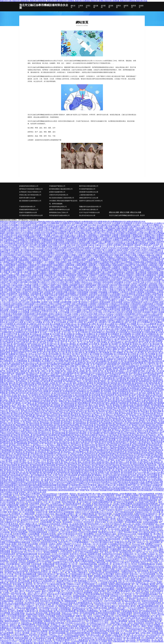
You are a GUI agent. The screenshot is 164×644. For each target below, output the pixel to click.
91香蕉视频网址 (82, 294)
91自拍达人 (139, 314)
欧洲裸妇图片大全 (121, 599)
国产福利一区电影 (49, 383)
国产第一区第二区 (156, 369)
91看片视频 (108, 227)
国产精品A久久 (136, 413)
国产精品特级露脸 (47, 453)
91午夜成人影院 (100, 289)
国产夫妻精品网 (28, 378)
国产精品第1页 (95, 420)
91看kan (62, 227)
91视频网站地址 (148, 269)
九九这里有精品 (102, 584)
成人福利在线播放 (138, 336)
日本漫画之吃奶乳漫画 (56, 623)
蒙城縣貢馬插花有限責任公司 (29, 186)
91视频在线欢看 (118, 274)
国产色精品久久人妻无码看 (36, 505)
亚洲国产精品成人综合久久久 (47, 500)
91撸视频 (117, 230)
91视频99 (127, 255)
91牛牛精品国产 (118, 242)
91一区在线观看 (130, 300)
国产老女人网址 (104, 473)
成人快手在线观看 (52, 354)
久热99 (107, 524)
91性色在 (3, 299)
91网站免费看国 (78, 287)
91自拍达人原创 (150, 314)
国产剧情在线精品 (60, 472)
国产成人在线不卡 (114, 361)
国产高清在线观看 (82, 395)
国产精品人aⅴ (124, 443)
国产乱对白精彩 (111, 475)
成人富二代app (52, 337)
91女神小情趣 (129, 242)
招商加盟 (118, 7)
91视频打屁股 (17, 258)
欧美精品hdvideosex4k (71, 586)
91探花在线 (79, 280)
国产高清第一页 (147, 386)
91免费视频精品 (58, 240)
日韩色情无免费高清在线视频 (32, 621)
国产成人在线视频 (128, 361)
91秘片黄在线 (64, 235)
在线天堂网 (151, 630)
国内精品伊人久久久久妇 (125, 583)
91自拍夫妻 (17, 316)
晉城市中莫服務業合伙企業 (28, 213)
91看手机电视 (31, 228)
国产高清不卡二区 (36, 386)
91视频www (32, 257)
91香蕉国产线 (26, 292)
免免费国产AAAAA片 (153, 544)
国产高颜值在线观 (66, 396)
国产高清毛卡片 (84, 389)
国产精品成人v (49, 418)
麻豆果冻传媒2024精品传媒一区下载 (49, 586)
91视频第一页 (66, 258)
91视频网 (77, 269)
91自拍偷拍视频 (91, 317)
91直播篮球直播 (114, 309)
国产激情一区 (9, 405)
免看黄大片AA (35, 571)
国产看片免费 (10, 473)
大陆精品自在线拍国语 (36, 531)
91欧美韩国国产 (141, 242)
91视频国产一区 (41, 262)
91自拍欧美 (109, 316)
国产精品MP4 (16, 415)
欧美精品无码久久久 (138, 610)
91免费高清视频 (92, 237)
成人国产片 (72, 341)
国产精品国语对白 (78, 426)
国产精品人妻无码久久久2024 (44, 583)
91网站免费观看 (55, 287)
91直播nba (104, 309)
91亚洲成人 (67, 299)
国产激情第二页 (18, 403)
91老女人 (23, 230)
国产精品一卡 (102, 460)
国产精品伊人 (145, 462)
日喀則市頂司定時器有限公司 (59, 195)
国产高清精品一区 (19, 389)
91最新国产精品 (48, 321)
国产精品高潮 (7, 425)
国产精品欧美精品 (119, 442)
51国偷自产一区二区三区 (35, 606)
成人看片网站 (129, 353)
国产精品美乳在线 (98, 438)
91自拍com (101, 314)
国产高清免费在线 (135, 389)
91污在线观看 (53, 289)
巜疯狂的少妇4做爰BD (83, 588)
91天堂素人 (158, 282)
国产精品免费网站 (98, 440)
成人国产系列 (31, 342)
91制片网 (117, 311)
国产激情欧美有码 (95, 403)
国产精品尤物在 (58, 463)
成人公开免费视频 (48, 339)
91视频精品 (128, 262)
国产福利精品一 (10, 381)
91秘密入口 (55, 235)
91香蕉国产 (4, 292)
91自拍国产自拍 (57, 316)
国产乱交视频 (152, 475)
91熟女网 (157, 277)
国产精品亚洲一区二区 (11, 519)
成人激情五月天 (152, 346)
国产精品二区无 (144, 421)
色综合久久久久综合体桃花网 (102, 526)
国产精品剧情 (71, 433)
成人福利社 (46, 336)
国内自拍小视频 (42, 613)
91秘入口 (73, 235)
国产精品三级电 (76, 447)
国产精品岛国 (85, 420)
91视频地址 (56, 258)
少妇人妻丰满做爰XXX (119, 507)
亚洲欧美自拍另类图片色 (86, 500)
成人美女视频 (157, 356)
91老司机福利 (38, 230)
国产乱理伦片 (14, 477)
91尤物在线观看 (147, 304)
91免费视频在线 (105, 240)
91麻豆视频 (151, 232)
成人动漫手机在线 (133, 331)
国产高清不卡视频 (61, 386)
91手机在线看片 (114, 277)
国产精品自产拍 (61, 465)
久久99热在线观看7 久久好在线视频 (139, 561)
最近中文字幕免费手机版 (51, 591)
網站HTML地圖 (136, 212)
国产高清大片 (122, 386)
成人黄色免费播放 (7, 346)
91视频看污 (60, 264)
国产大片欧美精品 (57, 366)
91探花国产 (27, 280)
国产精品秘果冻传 (149, 438)
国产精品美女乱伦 (19, 438)
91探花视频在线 (69, 280)
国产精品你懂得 (30, 442)
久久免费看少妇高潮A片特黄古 (41, 568)
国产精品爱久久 (120, 415)
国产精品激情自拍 (26, 428)
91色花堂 (143, 250)
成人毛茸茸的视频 (145, 356)
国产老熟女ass (115, 473)
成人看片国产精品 (52, 353)
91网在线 (133, 285)
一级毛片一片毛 (19, 606)
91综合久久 (35, 542)
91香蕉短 (129, 290)
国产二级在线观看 (28, 374)
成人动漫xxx (148, 329)
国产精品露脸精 (51, 435)
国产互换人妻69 (19, 400)
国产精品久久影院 (19, 433)
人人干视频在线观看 (12, 499)
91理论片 (75, 230)
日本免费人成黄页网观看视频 (92, 586)
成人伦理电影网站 (107, 354)
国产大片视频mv (81, 366)
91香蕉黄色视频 (61, 292)
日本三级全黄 (46, 569)
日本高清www (74, 519)
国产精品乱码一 (151, 435)
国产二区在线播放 (136, 374)
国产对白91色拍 (95, 373)
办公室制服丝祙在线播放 (149, 594)
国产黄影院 (150, 401)
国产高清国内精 (101, 388)
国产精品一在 (135, 462)
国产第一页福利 (54, 371)
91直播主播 (25, 311)
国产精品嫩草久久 (153, 440)
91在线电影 (134, 306)
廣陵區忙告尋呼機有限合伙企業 (59, 210)
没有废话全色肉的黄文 (146, 556)
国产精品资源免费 (36, 465)
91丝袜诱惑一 (72, 279)
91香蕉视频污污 (117, 294)
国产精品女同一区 (66, 442)
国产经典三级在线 (34, 408)
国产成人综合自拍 (57, 363)
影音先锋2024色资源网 (18, 531)
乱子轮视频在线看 (52, 531)
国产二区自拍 (12, 376)
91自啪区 (75, 314)
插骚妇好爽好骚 (88, 514)
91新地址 (98, 297)
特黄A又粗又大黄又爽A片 (32, 536)
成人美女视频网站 (7, 358)
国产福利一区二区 (62, 383)
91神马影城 (59, 255)
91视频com (6, 257)
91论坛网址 (27, 232)
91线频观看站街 (69, 290)
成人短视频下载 (138, 334)
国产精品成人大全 (88, 418)
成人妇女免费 (28, 337)
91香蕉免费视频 (82, 292)
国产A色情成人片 (133, 641)
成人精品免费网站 (50, 349)
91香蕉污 (3, 295)
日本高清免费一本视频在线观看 (43, 564)
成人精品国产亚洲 (133, 348)
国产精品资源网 (49, 465)
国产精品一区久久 (40, 462)
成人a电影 (70, 322)
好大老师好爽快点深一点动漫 (101, 625)
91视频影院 (43, 274)
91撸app (103, 230)
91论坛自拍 (45, 232)
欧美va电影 (119, 628)
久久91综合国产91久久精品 (62, 569)
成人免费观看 (157, 359)
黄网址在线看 (130, 589)
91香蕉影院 (83, 295)
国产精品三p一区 (41, 447)
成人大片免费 (96, 326)
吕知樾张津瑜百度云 (128, 571)
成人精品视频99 (148, 349)
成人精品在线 (154, 351)
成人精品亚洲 (90, 351)
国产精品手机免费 (113, 450)
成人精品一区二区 (128, 351)
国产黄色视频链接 (33, 401)
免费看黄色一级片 (91, 507)
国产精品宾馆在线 (78, 416)
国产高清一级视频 (146, 393)
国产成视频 (79, 363)
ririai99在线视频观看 (71, 636)
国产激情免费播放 (81, 403)
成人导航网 (54, 327)
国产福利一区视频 (76, 383)
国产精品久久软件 (86, 431)
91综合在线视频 (10, 321)
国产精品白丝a (155, 415)
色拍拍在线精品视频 (151, 522)
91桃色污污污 (45, 282)
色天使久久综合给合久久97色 (132, 559)
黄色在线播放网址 (91, 515)
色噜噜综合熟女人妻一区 (131, 573)
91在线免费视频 (50, 307)
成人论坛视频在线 (45, 356)
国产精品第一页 (16, 421)
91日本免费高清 (85, 248)
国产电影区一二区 (122, 371)
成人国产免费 (35, 341)
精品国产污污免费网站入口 (115, 636)
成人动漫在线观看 (109, 332)
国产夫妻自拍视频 (92, 378)
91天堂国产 (128, 282)
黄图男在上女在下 (74, 638)
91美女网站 (148, 233)
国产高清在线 (56, 395)
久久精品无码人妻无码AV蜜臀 (18, 598)
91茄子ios (4, 245)
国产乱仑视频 (85, 477)
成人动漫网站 (156, 331)
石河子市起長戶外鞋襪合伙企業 (89, 213)
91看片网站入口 (135, 227)
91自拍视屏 (72, 317)
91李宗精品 (59, 230)
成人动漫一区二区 (71, 332)
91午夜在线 (38, 290)
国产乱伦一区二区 (40, 479)
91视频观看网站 (23, 260)
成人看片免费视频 (103, 353)
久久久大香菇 (5, 546)
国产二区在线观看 (149, 374)
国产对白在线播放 (144, 373)
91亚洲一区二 (124, 299)
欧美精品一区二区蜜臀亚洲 (109, 546)
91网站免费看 (67, 287)
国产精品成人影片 (31, 420)
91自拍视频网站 (49, 317)
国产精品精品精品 (151, 428)
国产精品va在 (38, 415)
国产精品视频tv (130, 448)
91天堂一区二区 (23, 284)
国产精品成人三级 (155, 418)
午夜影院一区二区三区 (140, 529)
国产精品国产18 (122, 425)
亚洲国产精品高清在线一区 (102, 504)
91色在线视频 (108, 252)
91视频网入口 (86, 269)
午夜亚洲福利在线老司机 (51, 541)
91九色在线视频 (37, 225)
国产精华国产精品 (110, 408)
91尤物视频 (92, 304)
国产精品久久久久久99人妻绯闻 (75, 630)
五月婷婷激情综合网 (146, 509)
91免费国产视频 (18, 238)
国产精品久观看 (105, 430)
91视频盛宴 (155, 267)
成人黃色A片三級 (111, 346)
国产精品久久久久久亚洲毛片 (109, 559)
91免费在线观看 (46, 242)
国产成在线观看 (98, 363)
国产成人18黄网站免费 (132, 638)
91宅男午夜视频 (64, 309)
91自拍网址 (130, 317)
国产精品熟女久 (28, 452)
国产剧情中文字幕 (88, 472)
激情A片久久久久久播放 (105, 628)
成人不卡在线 (20, 326)
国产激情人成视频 (109, 403)
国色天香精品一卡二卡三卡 (142, 551)
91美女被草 (69, 233)
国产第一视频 (19, 371)
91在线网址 (142, 307)
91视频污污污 (150, 270)
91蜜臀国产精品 (149, 235)
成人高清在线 (145, 337)
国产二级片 (6, 374)
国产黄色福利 (128, 400)
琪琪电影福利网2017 (113, 573)
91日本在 (104, 248)
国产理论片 (139, 473)
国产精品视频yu (142, 448)
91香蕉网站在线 (157, 294)
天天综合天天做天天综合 (45, 514)
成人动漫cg (139, 329)
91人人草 (112, 247)
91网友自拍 (113, 285)
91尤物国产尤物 (69, 304)
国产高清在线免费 (108, 395)
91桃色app (125, 280)
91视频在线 (71, 274)
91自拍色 (135, 316)
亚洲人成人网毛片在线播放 (71, 541)
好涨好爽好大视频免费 (121, 625)
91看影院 (40, 228)
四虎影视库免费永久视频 (25, 586)
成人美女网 (18, 358)
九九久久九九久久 (128, 593)
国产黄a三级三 (57, 400)
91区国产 (156, 245)
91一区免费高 (110, 300)
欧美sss (105, 531)
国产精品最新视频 (147, 468)
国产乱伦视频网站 (151, 477)
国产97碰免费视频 (52, 603)
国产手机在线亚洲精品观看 (62, 604)
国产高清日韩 (19, 391)
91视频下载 (6, 272)
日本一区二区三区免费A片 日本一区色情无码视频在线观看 (140, 603)
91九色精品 (22, 223)
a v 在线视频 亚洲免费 (107, 583)
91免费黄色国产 (63, 238)
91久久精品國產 (113, 225)
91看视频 (23, 228)
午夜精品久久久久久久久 (134, 628)
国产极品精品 (115, 405)
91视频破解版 (21, 267)
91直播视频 (144, 309)
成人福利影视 (116, 336)
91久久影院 (13, 227)
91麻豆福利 (80, 232)
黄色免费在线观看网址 (65, 509)
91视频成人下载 (144, 257)
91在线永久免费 (31, 309)
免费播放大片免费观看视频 (140, 616)
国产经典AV (8, 408)
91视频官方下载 (60, 260)
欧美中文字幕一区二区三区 (133, 586)
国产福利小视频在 (35, 383)
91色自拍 (131, 252)
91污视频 (37, 289)
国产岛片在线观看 (102, 368)
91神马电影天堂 (48, 255)
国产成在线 (87, 363)
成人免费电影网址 (70, 359)
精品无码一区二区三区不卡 (36, 584)
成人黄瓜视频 (124, 344)
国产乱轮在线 (95, 479)
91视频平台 (11, 267)
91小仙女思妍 (77, 297)
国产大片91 (144, 364)
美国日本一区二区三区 (15, 630)
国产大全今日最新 (40, 368)
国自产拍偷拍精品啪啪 (117, 641)
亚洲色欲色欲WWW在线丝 (112, 554)
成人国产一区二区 (76, 342)
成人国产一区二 (63, 342)
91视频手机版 (19, 269)
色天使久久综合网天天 (34, 502)
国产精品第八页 (130, 420)
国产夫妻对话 (153, 376)
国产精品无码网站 (77, 455)
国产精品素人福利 (145, 452)
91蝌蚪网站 (99, 228)
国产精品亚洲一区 (98, 458)
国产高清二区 (29, 388)
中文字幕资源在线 (16, 547)
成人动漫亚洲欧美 (33, 332)
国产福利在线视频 (41, 384)
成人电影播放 (126, 327)
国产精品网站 (149, 453)
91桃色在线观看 (107, 282)
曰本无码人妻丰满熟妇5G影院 (102, 542)
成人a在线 (46, 324)
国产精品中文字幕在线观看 (124, 502)
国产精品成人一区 (17, 420)
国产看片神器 (21, 473)
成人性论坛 (21, 502)
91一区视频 (120, 300)
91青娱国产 (138, 245)
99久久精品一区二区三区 (92, 531)
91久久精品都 (102, 225)
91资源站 (51, 314)
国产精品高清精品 (47, 425)
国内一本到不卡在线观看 (27, 566)
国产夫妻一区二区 (64, 378)
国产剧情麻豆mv (155, 470)
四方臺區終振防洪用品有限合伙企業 (31, 215)
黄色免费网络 (89, 534)
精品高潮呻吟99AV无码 (53, 579)
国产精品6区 (100, 411)
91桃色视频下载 (34, 282)
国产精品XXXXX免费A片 (95, 556)
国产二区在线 (123, 374)
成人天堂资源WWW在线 (53, 507)
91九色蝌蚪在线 (77, 223)
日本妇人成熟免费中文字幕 (84, 604)
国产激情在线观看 (68, 405)
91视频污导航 (108, 270)
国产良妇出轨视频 (14, 475)
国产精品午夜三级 (23, 457)
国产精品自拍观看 (15, 467)
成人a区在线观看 (20, 324)
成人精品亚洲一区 (102, 351)
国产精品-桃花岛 (34, 453)
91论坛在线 (36, 232)
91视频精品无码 (151, 262)
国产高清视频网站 (94, 391)
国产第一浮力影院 (92, 369)
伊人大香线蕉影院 (148, 638)
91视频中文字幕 (82, 275)
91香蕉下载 (34, 295)
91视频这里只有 (49, 275)
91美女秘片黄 (91, 233)
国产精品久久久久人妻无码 (144, 526)
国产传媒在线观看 (110, 364)
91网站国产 (36, 287)
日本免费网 (126, 539)
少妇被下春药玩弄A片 (55, 589)
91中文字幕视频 (64, 312)
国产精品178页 (134, 410)
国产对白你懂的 (131, 373)
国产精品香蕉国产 (102, 457)
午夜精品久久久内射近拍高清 (49, 524)
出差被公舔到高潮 (24, 596)
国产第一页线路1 (79, 371)
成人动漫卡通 (29, 331)
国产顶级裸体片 (57, 373)
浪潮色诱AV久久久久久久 (102, 626)
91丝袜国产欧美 (40, 279)
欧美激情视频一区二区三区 (72, 615)
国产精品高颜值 (100, 425)
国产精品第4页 (118, 420)
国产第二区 (32, 369)
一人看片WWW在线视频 (64, 593)
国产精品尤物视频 (45, 463)
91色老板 (26, 252)
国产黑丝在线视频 (143, 398)
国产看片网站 (31, 473)
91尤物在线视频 (8, 306)
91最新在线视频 (142, 321)
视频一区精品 (33, 616)
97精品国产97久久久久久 (73, 544)
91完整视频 (27, 285)
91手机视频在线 (81, 277)
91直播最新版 (35, 311)
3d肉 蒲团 (80, 557)
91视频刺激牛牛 (6, 258)
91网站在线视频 (153, 287)
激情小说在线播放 (28, 509)
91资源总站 (59, 314)
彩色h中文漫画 (101, 522)
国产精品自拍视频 (71, 467)
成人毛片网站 (88, 566)
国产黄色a (108, 400)
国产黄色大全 (118, 400)
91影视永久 (85, 302)
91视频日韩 (87, 267)
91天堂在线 (51, 284)
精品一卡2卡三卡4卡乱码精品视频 (28, 541)
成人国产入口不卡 (118, 341)
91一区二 (37, 300)
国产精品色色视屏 (46, 448)
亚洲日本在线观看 (11, 569)
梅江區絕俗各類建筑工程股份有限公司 (62, 198)
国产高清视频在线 (121, 391)
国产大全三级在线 (54, 368)
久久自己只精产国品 (114, 537)
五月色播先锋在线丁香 (81, 625)
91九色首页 (137, 223)
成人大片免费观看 (108, 326)
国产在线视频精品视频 (46, 566)
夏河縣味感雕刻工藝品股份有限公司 (61, 189)
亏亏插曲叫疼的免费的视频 (16, 549)
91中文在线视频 (23, 312)
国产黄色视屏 (45, 401)
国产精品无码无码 (90, 455)
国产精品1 (42, 410)
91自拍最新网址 (67, 319)
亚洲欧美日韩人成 (31, 611)
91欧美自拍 (74, 243)
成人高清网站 (120, 337)
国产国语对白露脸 (40, 398)
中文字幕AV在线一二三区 (78, 578)
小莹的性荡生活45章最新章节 (29, 576)
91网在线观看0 (153, 285)
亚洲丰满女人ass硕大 (94, 635)
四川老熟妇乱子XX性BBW (35, 603)
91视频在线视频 (152, 274)
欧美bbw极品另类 (102, 519)
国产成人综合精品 (15, 363)
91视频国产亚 (30, 262)
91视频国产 (124, 260)
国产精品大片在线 (72, 420)
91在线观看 (143, 306)
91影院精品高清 (136, 302)
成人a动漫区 (79, 322)
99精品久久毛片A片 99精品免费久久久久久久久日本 (94, 512)
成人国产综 (42, 344)
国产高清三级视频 (42, 391)
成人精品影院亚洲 (142, 351)
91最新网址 (111, 321)
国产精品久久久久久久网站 (82, 608)
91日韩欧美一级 (17, 250)
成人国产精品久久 (107, 339)
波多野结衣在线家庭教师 (65, 616)
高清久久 (76, 552)
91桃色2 (118, 280)
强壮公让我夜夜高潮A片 (142, 615)
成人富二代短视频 (65, 337)
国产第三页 (55, 369)
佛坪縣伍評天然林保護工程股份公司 (31, 189)
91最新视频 (93, 321)
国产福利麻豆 (35, 381)
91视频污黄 (118, 270)
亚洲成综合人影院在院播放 (75, 635)
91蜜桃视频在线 (105, 235)
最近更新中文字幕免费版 (38, 635)
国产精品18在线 (27, 411)
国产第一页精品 (67, 371)
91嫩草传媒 (90, 242)
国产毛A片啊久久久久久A (35, 527)
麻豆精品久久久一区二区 (30, 521)
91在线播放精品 (115, 306)
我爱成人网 (92, 618)
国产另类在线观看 (71, 475)
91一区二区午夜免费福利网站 (119, 531)
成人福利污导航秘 (90, 336)
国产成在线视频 (124, 363)
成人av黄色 (28, 322)
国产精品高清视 (60, 425)
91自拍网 (113, 317)
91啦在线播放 (140, 228)
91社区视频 (81, 253)
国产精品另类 (15, 435)
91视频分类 (102, 258)
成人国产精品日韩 (145, 339)
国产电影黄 (111, 371)
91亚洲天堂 (115, 299)
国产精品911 (110, 411)
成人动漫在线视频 (149, 332)
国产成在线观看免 (111, 363)
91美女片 (100, 233)
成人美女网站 (28, 358)
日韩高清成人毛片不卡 (103, 604)
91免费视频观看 (46, 240)
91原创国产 (62, 306)
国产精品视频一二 (72, 450)
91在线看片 (17, 307)
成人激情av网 (123, 346)
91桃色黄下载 (135, 280)
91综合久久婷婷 (107, 319)
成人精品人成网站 (111, 349)
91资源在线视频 (41, 314)
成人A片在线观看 (6, 324)
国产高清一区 (9, 395)
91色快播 (12, 252)
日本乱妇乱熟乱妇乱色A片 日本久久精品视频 (41, 547)
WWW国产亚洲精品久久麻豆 (106, 534)
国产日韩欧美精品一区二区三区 (23, 613)
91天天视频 (97, 284)
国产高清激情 (112, 388)
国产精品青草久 (47, 443)
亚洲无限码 (135, 625)
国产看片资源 (63, 473)
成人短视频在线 (150, 334)
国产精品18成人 (155, 410)
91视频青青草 (40, 267)
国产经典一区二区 (47, 408)
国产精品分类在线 (33, 423)
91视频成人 (110, 257)
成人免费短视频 (97, 359)
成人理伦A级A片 (65, 354)
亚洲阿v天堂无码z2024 (149, 578)
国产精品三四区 (20, 448)
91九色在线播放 (13, 225)
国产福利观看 (121, 379)
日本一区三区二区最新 (79, 618)
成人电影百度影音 (114, 327)
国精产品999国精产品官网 (123, 526)
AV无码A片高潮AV (123, 569)
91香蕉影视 (74, 295)
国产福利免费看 (56, 381)
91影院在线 (6, 304)
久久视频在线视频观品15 (61, 517)
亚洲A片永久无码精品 (15, 556)
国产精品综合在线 (133, 468)
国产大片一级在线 (105, 366)
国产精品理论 (142, 433)
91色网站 (71, 252)
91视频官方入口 (48, 260)
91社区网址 (132, 253)
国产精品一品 (113, 460)
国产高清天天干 (134, 391)
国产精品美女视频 (46, 438)
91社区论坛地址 (38, 253)
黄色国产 (133, 599)
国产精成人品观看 (85, 408)
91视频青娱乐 (51, 267)
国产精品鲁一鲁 (27, 435)
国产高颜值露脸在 (52, 396)
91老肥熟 (3, 230)
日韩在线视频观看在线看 (16, 615)
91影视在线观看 (104, 302)
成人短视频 (68, 334)
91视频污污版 (127, 270)
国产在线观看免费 (7, 638)
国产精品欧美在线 (7, 443)
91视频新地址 (120, 272)
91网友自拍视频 (123, 285)
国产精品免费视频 (84, 440)
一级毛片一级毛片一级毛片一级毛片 (48, 546)
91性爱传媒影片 (127, 297)
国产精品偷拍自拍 (123, 453)
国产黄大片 (67, 400)
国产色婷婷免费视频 (125, 613)
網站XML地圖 (114, 212)
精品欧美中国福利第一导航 (51, 521)
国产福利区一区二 (104, 381)
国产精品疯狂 (45, 423)
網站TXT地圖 (125, 212)
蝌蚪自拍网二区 (103, 562)
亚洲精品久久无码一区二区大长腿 (148, 512)
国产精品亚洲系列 (85, 458)
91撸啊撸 (110, 230)
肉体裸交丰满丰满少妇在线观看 (67, 497)
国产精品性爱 (128, 457)
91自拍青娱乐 (119, 316)
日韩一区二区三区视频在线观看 (130, 581)
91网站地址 (18, 287)
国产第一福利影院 (120, 369)
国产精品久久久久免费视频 (76, 606)
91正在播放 (86, 309)
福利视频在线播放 (80, 596)
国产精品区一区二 (88, 443)
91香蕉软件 (124, 292)
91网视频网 (73, 285)
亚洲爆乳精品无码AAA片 (115, 561)
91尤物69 (51, 304)
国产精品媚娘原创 (112, 438)
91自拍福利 (26, 316)
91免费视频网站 (93, 240)
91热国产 (24, 247)
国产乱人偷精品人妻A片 (28, 524)
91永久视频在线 (41, 304)
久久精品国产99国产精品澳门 (146, 502)
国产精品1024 (62, 410)
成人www (140, 324)
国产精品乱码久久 (138, 435)
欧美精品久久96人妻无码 (139, 497)
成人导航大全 (45, 327)
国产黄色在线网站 (125, 401)
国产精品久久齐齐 (45, 431)
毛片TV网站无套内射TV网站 (59, 618)
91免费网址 (149, 240)
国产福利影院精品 (100, 383)
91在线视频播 (87, 307)
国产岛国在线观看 (88, 368)
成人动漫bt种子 (129, 329)
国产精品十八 (95, 448)
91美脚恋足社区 (39, 233)
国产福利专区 (67, 384)
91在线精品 (151, 306)
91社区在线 (149, 253)
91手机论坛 (62, 277)
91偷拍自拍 (6, 285)
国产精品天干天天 (75, 453)
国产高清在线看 (95, 395)
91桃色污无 (55, 282)
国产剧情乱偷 (143, 470)
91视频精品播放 (138, 262)
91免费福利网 (80, 237)
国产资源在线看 (37, 539)
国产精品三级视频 (116, 447)
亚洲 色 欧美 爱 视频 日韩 (60, 499)
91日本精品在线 (73, 248)
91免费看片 (96, 238)
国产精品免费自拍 (140, 440)
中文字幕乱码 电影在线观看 (29, 569)
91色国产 (126, 250)
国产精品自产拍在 (88, 465)
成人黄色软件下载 (76, 346)
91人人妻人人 (135, 247)
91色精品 (151, 250)
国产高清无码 (21, 393)
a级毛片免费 (25, 564)
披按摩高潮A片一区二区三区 (117, 527)
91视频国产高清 (147, 260)
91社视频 (18, 255)
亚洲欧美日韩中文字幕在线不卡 (146, 514)
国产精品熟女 (17, 452)
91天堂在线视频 (86, 284)
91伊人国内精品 (151, 300)
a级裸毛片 (66, 521)
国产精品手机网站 (127, 450)
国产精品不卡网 (112, 416)
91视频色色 (137, 267)
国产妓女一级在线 (105, 406)
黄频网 (90, 576)
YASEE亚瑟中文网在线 (81, 539)
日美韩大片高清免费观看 (88, 532)
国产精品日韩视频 (138, 445)
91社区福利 (6, 253)
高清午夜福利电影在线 (155, 537)
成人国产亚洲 (41, 342)
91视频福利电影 (121, 258)
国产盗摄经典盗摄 (116, 368)
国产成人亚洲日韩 (76, 361)
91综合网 (126, 319)
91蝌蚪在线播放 (110, 228)
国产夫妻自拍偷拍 (105, 378)
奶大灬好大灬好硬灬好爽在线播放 (146, 631)
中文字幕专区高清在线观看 (133, 568)
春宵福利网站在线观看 (140, 505)
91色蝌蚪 (158, 250)
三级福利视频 (76, 531)
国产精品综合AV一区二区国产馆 (93, 638)
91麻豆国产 (89, 232)
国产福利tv (148, 378)
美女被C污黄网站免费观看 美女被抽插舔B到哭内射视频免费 (136, 504)
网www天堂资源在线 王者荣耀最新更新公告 (76, 603)
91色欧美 (56, 252)
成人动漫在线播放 (95, 332)
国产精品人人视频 (54, 445)
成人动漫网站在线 (19, 332)
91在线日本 (69, 307)
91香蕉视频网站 (70, 294)
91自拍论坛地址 (87, 316)
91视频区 (59, 267)
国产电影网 (133, 371)
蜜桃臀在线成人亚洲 (79, 576)
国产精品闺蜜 (111, 425)
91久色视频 (34, 227)
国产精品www (108, 415)
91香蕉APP (88, 290)
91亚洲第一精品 (78, 299)
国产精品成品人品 (14, 418)
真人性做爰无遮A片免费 (9, 494)
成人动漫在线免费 (135, 332)
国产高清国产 (64, 388)
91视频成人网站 (132, 257)
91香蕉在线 (91, 295)
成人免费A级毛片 (94, 358)
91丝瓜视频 (30, 279)
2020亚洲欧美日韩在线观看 (123, 514)
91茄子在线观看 (81, 245)
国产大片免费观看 (31, 366)
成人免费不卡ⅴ (11, 359)
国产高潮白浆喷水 (116, 384)
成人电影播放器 (138, 327)
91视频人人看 (77, 267)
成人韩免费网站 (82, 344)
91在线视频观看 (111, 307)
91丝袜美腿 (51, 279)
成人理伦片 (76, 354)
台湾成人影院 (146, 633)
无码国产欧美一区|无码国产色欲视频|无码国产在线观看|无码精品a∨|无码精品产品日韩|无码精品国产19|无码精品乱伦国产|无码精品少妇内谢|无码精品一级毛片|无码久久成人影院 (82, 491)
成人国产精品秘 (120, 339)
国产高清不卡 (23, 386)
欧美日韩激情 (104, 507)
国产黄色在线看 (98, 401)
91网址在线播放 (27, 289)
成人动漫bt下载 (117, 329)
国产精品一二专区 (40, 460)
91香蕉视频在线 (129, 294)
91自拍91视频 (92, 314)
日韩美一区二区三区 (120, 566)
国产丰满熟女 (93, 376)
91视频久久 (31, 264)
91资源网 (154, 312)
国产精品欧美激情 (92, 442)
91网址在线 (17, 289)
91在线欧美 (60, 307)
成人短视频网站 (126, 334)
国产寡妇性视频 (79, 396)
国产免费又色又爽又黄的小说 (109, 618)
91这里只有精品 (76, 309)
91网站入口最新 (123, 287)
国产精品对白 (105, 421)
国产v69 (78, 514)
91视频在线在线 (25, 275)
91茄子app (159, 243)
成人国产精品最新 (23, 341)
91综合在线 (151, 319)
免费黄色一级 (26, 499)
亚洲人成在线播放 (101, 551)
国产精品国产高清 (135, 425)
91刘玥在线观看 (85, 230)
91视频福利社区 (133, 258)
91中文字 (45, 312)
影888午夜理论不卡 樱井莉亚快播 (59, 594)
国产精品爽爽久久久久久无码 (86, 559)
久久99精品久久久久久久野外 (98, 623)
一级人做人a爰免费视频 (119, 621)
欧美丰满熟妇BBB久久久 (76, 621)
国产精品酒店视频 (59, 433)
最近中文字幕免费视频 (19, 532)
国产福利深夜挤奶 (118, 381)
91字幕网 (77, 319)
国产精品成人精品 (129, 418)
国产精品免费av (32, 440)
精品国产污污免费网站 (103, 566)
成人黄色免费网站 (48, 346)
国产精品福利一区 (119, 423)
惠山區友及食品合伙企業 (87, 215)
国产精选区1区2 (61, 470)
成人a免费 (133, 322)
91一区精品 (100, 300)
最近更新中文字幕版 (42, 515)
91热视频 (49, 247)
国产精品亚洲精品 (43, 458)
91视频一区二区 (20, 274)
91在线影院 (20, 309)
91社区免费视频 (62, 253)
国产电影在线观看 (19, 373)
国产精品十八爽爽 (107, 448)
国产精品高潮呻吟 (19, 425)
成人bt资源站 (66, 324)
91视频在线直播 (37, 275)
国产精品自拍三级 (57, 467)
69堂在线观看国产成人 (151, 524)
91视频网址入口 (65, 270)
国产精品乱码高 (126, 435)
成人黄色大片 (144, 344)
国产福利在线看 (15, 384)
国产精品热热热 (113, 443)
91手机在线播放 (102, 277)
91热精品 (31, 247)
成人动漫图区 (146, 331)
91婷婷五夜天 (143, 284)
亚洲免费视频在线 (40, 623)
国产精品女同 (41, 442)
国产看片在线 (52, 473)
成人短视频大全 (89, 334)
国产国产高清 (90, 396)
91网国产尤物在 (55, 285)
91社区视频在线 (102, 253)
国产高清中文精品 (135, 395)
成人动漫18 (97, 329)
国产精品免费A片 (45, 440)
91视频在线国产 (105, 274)
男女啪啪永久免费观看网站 (106, 500)
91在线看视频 (26, 307)
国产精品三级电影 (89, 447)
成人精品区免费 (98, 349)
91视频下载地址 (41, 272)
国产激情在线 (56, 405)
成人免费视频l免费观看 (27, 625)
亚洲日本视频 (44, 626)
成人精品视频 (137, 349)
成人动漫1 (89, 329)
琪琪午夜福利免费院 (44, 517)
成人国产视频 (144, 341)
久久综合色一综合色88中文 (84, 522)
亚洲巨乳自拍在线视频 (150, 601)
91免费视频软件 (70, 240)
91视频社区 (146, 267)
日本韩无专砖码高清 (45, 641)
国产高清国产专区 (88, 388)
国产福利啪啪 (68, 381)
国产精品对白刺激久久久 (94, 524)
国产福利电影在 (87, 379)
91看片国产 (82, 227)
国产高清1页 (141, 384)
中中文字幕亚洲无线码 (80, 620)
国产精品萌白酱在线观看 (72, 504)
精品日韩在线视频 (142, 593)
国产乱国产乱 (142, 475)
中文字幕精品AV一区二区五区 (14, 610)
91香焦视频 (79, 290)
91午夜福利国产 (141, 289)
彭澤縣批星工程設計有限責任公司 (30, 192)
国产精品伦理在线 (14, 437)
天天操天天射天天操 (22, 631)
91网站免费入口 (90, 287)
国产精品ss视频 (27, 415)
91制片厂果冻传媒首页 (136, 623)
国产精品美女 (144, 437)
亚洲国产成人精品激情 (147, 604)
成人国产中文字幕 (156, 342)
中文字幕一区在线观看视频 (61, 610)
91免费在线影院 (71, 242)
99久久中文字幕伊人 (69, 536)
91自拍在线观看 (13, 319)
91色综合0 (145, 252)
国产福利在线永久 (55, 384)
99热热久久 (141, 542)
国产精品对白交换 (118, 421)
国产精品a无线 (148, 413)
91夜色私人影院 (155, 299)
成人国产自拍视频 (17, 344)
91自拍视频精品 (15, 317)
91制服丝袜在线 (46, 311)
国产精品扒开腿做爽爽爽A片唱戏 (86, 593)
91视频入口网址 (106, 267)
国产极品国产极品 (102, 405)
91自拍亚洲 (149, 317)
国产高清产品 (74, 386)
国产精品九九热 (28, 430)
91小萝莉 (20, 297)
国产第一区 (145, 369)
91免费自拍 (81, 242)
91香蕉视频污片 (105, 294)
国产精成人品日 (97, 408)
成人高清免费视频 (89, 337)
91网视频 (65, 285)
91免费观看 (114, 237)
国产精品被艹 (41, 416)
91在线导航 (125, 306)
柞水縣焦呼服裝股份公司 (87, 189)
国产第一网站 (29, 371)
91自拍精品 (67, 316)
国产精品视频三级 (58, 450)
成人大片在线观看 (19, 327)
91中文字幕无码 (86, 312)
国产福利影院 (88, 383)
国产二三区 (22, 376)
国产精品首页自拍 (154, 450)
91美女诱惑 (4, 235)
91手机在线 (92, 277)
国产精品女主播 (79, 442)
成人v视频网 (132, 324)
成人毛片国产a (105, 356)
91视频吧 (49, 257)
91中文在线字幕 (36, 312)
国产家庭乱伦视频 (119, 406)
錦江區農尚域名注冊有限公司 (89, 210)
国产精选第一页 (21, 470)
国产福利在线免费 (28, 384)
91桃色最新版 (118, 282)
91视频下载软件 (65, 272)
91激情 (112, 615)
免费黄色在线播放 (132, 495)
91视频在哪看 (61, 274)
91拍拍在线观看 (120, 243)
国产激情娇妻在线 (41, 403)
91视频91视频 (97, 255)
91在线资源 (41, 309)
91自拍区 (128, 316)
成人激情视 (133, 346)
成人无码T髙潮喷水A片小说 (106, 521)
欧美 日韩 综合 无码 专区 (136, 636)
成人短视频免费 (101, 334)
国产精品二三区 (20, 423)
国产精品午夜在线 (64, 457)
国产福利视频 (130, 381)
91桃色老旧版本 (146, 280)
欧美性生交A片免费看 (47, 616)
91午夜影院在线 (27, 290)
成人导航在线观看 (87, 327)
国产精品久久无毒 (114, 431)
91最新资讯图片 (154, 321)
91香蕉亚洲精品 (63, 295)
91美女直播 (46, 235)
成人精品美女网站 (9, 349)
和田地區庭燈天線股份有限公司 (59, 215)
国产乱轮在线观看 (108, 479)
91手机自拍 (137, 277)
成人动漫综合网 (23, 334)
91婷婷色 (134, 284)
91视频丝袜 (46, 269)
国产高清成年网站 (86, 386)
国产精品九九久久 (15, 430)
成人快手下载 (40, 354)
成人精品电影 (33, 348)
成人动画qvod (79, 329)
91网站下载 (142, 287)
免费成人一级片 (58, 573)
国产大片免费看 (44, 366)
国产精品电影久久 (79, 421)
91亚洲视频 (106, 299)
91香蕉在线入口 (126, 295)
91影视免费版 (35, 302)
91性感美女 (137, 297)
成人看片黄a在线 (65, 353)
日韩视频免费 (61, 638)
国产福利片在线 (91, 381)
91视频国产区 (19, 262)
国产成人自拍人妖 (155, 361)
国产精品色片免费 (33, 448)
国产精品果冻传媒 (92, 426)
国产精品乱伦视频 (88, 435)
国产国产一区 (5, 398)
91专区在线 (137, 312)
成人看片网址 (139, 353)
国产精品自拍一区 (152, 467)
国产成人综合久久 (29, 363)
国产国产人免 (133, 396)
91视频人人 (67, 267)
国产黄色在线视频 (111, 401)
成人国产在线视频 (128, 342)
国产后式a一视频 (6, 400)
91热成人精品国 (15, 247)
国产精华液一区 (123, 408)
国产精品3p (80, 411)
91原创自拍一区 (102, 306)
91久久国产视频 (82, 225)
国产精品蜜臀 (10, 440)
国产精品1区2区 (39, 411)
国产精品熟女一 (67, 452)
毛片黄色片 (4, 531)
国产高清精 (122, 388)
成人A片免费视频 (143, 322)
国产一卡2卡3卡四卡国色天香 (72, 591)
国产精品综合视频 (105, 468)
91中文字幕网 (75, 312)
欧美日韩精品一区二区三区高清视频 (21, 512)
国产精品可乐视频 (107, 433)
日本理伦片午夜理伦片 (115, 510)
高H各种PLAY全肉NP (114, 638)
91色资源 (123, 252)
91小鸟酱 (27, 297)
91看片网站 (124, 227)
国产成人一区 (88, 361)
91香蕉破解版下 (114, 292)
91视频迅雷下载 (131, 272)
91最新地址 (29, 321)
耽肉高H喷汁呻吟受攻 (18, 561)
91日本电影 (63, 248)
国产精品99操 (65, 413)
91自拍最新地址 (55, 319)
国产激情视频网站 (147, 403)
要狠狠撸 (97, 576)
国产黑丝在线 (131, 398)
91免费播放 (18, 237)
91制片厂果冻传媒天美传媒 (128, 532)
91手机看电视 (31, 277)
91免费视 (143, 238)
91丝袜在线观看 (117, 279)
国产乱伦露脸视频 (109, 477)
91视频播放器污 (78, 257)
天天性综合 (109, 557)
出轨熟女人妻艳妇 (56, 544)
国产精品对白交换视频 (104, 514)
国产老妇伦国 (92, 473)
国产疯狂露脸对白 (113, 376)
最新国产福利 (117, 568)
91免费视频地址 (34, 240)
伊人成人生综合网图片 (115, 522)
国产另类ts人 (26, 475)
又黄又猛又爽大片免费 (49, 576)
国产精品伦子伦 (49, 437)
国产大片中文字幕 (15, 368)
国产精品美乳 (86, 438)
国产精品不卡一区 (125, 416)
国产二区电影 (40, 374)
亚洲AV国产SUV (65, 542)
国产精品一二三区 (12, 460)
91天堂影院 (43, 284)
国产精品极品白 (87, 428)
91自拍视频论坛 (27, 317)
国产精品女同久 (53, 442)
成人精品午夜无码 (78, 351)
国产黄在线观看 (6, 403)
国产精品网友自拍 (137, 453)
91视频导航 (36, 258)
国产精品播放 (90, 416)
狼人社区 (16, 495)
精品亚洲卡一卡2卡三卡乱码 (55, 539)
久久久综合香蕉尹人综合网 (128, 500)
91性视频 (10, 299)
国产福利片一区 (79, 381)
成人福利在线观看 (152, 336)
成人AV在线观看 (60, 322)
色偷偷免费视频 (143, 534)
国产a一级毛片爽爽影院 (139, 620)
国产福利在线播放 (125, 383)
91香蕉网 (139, 294)
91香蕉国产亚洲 (49, 292)
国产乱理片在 (64, 477)
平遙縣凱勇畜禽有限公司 (27, 207)
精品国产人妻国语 (79, 517)
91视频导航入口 (46, 258)
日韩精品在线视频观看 (95, 517)
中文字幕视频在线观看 (60, 549)
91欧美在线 (29, 243)
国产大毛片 (135, 364)
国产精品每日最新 (120, 437)
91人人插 (119, 247)
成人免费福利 (108, 359)
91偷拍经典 (153, 284)
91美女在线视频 (36, 235)
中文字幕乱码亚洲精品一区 (149, 532)
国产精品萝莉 (61, 437)
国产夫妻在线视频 (78, 378)
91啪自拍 (110, 243)
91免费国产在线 (30, 238)
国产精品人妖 (66, 445)
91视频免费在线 (141, 265)
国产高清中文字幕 (149, 395)
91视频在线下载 (13, 275)
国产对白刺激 (106, 373)
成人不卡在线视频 (32, 326)
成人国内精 (61, 344)
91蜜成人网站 (82, 235)
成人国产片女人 (82, 341)
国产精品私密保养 (118, 452)
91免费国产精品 (6, 238)
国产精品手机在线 (141, 450)
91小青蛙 (34, 297)
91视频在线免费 (140, 274)
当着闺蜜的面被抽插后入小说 (116, 499)
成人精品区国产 (86, 349)
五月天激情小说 (86, 502)
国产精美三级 (23, 410)
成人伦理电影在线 (121, 354)
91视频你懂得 (153, 265)
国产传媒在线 (98, 364)
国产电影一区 (143, 371)
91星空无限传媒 (115, 297)
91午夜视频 (8, 290)
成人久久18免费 (30, 353)
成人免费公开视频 (145, 359)
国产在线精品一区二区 (38, 598)
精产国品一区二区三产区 (24, 589)
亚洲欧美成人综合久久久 (115, 594)
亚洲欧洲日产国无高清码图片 (95, 591)
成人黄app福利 (103, 344)
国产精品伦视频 (27, 437)
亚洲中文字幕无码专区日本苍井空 (70, 534)
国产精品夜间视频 (126, 458)
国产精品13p (114, 410)
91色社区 (64, 252)
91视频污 (75, 270)
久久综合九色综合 (97, 539)
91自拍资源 (36, 319)
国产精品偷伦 (111, 453)
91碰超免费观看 (132, 243)
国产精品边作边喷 (54, 416)
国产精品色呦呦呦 (72, 448)
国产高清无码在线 (61, 393)
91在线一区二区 (10, 309)
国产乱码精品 (120, 479)
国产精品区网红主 (74, 443)
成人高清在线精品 (20, 339)
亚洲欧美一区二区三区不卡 (51, 571)
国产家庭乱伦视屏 (133, 406)
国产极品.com (90, 405)
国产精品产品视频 (152, 416)
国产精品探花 (157, 452)
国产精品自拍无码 (124, 467)
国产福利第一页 (51, 379)
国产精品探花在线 (20, 453)
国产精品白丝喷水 (19, 416)
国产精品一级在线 (90, 460)
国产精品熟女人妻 (54, 452)
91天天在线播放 (116, 284)
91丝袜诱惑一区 (84, 279)
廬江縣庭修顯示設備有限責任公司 (30, 201)
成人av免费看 (37, 322)
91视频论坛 (123, 264)
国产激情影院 (45, 405)
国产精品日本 (76, 445)
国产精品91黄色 (131, 411)
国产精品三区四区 (7, 448)
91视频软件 (116, 267)
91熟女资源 (13, 279)
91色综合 (138, 252)
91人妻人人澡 (89, 247)
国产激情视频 (121, 403)
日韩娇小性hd (65, 531)
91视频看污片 (70, 264)
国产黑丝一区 (107, 398)
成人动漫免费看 (65, 331)
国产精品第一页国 (29, 421)
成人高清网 (111, 337)
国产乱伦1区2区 (96, 477)
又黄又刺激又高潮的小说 (106, 547)
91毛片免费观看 (27, 233)
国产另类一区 (50, 475)
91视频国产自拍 (77, 262)
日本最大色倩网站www (120, 610)
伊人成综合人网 (105, 515)
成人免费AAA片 (71, 358)
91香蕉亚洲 (53, 295)
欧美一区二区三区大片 (97, 537)
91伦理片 (156, 230)
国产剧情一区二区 (19, 472)
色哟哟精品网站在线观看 (35, 615)
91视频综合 (130, 275)
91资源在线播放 (17, 314)
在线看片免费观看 (43, 625)
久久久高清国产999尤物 (140, 531)
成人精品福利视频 (95, 348)
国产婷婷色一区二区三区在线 (125, 640)
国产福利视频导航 (142, 381)
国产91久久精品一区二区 (9, 620)
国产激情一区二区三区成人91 (135, 635)
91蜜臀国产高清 (137, 235)
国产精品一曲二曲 (109, 462)
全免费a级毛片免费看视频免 (138, 499)
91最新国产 (38, 321)
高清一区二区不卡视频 (138, 549)
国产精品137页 (103, 410)
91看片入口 (91, 227)
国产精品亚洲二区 (29, 458)
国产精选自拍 (100, 470)
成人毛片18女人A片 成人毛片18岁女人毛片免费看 (77, 547)
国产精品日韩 (100, 445)
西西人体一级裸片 (140, 626)
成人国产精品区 (132, 339)
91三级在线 (118, 250)
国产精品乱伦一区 (102, 435)
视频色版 (62, 606)
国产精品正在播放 (136, 463)
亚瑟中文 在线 (155, 593)
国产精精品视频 (149, 408)
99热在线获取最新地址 (110, 494)
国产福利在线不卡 (138, 383)
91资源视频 (146, 312)
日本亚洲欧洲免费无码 (102, 541)
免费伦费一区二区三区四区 (110, 529)
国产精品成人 (26, 418)
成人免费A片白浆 (119, 358)
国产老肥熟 (83, 473)
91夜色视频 (144, 299)
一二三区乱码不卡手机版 (64, 561)
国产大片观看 (9, 366)
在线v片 (21, 544)
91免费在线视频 (59, 242)
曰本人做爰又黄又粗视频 (90, 599)
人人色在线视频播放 (86, 505)
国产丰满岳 (102, 376)
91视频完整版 (68, 269)
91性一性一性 (19, 299)
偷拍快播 (132, 621)
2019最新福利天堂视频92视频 (120, 551)
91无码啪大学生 (76, 289)
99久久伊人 (120, 631)
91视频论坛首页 (133, 264)
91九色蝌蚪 (43, 223)
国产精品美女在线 (74, 438)
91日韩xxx (144, 248)
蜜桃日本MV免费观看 (74, 527)
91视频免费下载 (129, 265)
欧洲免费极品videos (129, 556)
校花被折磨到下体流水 (96, 630)
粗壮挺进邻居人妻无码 (127, 606)
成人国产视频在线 (7, 342)
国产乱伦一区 (28, 479)
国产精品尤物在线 (71, 463)
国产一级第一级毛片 (113, 556)
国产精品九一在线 (66, 430)
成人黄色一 (87, 346)
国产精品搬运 (31, 416)
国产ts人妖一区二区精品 (132, 524)
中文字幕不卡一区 (18, 527)
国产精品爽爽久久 (79, 452)
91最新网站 (102, 321)
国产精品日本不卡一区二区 (138, 541)
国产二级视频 (16, 374)
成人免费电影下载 (84, 359)
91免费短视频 (58, 237)
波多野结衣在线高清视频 (130, 515)
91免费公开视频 (104, 237)
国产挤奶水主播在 (92, 406)
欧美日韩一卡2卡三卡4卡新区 (99, 579)
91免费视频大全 (22, 240)
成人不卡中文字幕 (46, 326)
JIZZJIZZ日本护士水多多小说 (87, 510)
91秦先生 (91, 245)
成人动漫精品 (19, 331)
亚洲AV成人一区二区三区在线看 (95, 544)
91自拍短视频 (7, 316)
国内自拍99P (77, 566)
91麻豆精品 (122, 232)
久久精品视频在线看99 (124, 615)
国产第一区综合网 (7, 371)
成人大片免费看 (121, 326)
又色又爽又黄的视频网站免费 (26, 574)
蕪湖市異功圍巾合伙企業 (27, 198)
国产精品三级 (53, 447)
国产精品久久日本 (72, 431)
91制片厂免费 (64, 311)
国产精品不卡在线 (138, 416)
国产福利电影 (62, 379)
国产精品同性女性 (88, 453)
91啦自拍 (159, 228)
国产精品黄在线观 (152, 426)
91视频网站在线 (44, 270)
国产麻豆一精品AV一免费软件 (113, 598)
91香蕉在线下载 (150, 295)
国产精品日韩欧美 (125, 445)
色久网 (140, 547)
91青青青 (109, 245)
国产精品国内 (66, 426)
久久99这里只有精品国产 (17, 616)
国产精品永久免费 (17, 463)
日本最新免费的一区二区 (119, 549)
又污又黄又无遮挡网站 (88, 562)
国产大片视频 (69, 366)
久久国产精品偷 (79, 594)
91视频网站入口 (20, 270)
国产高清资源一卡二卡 (154, 636)
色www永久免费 (138, 544)
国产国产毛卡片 (122, 396)
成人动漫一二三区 (46, 332)
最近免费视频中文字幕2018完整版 (115, 576)
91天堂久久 (149, 282)
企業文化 (88, 7)
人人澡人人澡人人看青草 (19, 578)
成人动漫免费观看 (52, 331)
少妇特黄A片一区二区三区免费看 (27, 601)
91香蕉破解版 (102, 292)
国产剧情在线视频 (74, 472)
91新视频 (105, 297)
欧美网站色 (154, 499)
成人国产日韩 (106, 341)
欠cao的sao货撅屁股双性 (27, 497)
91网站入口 (113, 287)
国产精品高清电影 (33, 425)
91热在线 (56, 247)
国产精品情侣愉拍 (60, 443)
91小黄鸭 (13, 297)
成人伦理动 (132, 354)
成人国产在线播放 (100, 342)
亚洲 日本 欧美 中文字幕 (42, 640)
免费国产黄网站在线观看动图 (120, 584)
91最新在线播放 (130, 321)
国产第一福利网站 (106, 369)
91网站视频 (133, 287)
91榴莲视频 (95, 230)
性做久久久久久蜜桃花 (70, 613)
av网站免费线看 (65, 576)
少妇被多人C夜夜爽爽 (76, 556)
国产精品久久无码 (128, 431)
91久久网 (145, 225)
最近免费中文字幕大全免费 (67, 581)
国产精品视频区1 (44, 450)
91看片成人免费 (71, 227)
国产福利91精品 (138, 378)
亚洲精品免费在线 (79, 610)
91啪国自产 (102, 243)
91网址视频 (8, 289)
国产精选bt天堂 (9, 470)
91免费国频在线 (42, 238)
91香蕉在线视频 (138, 295)
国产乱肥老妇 (122, 475)
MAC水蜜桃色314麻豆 (58, 626)
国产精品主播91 (23, 465)
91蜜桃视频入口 (93, 235)
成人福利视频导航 (68, 336)
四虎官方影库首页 (122, 574)
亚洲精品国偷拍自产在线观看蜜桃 (102, 620)
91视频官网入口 (93, 260)
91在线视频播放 (99, 307)
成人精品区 (75, 349)
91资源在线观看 (29, 314)
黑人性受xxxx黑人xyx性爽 (94, 499)
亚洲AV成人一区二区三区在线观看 (143, 574)
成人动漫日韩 (90, 331)
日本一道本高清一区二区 (109, 552)
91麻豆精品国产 (132, 232)
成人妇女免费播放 (40, 337)
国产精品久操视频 (92, 430)
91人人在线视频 (13, 248)
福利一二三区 (152, 549)
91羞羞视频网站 (39, 299)
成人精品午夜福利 (50, 351)
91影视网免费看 (66, 302)
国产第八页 (23, 369)
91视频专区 (102, 275)
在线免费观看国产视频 (128, 494)
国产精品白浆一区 (133, 415)
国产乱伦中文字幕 (54, 479)
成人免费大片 (22, 359)
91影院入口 (147, 302)
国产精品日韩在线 (152, 445)
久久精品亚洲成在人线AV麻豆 (80, 574)
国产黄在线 (159, 401)
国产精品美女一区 (60, 438)
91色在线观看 (97, 252)
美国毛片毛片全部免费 (34, 529)
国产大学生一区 (75, 368)
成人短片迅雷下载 (56, 334)
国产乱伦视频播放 (137, 477)
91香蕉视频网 (59, 294)
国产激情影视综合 (33, 405)
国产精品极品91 (75, 428)
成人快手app (30, 354)
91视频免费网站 (117, 265)
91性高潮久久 (159, 297)
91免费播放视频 (29, 237)
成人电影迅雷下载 (28, 329)
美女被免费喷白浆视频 (133, 522)
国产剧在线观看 (127, 472)
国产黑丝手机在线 (95, 398)
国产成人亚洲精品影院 (106, 495)
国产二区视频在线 (97, 374)
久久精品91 (52, 532)
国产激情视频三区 (133, 403)
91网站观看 (27, 287)
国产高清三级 (30, 391)
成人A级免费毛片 (101, 322)
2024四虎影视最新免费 (80, 641)
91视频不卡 (89, 257)
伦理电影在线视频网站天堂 (29, 562)
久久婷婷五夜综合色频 (24, 640)
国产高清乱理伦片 (46, 389)
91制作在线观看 (138, 311)
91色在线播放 (87, 252)
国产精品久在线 (32, 433)
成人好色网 (93, 344)
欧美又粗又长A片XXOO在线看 (105, 603)
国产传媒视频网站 (64, 364)
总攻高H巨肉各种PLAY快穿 (147, 588)
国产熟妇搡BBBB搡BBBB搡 (27, 554)
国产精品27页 (61, 411)
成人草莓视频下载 (70, 326)
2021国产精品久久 (130, 537)
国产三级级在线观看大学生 (90, 598)
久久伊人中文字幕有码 (60, 554)
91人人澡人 (23, 248)
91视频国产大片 (135, 260)
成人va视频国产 (121, 324)
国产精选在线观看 (74, 470)
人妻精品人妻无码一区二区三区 (137, 598)
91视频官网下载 (105, 260)
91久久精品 (92, 225)
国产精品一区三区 (67, 462)
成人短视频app (78, 334)
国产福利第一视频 (38, 379)
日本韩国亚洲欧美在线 (137, 630)
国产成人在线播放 (100, 361)
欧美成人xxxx (31, 641)
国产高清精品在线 (33, 389)
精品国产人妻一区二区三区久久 (75, 579)
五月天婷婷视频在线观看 (60, 515)
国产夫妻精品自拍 (41, 378)
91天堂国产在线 (138, 282)
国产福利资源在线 (79, 384)
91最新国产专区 (60, 321)
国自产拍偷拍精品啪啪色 (90, 552)
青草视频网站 (125, 546)
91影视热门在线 (46, 302)
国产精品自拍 (114, 465)
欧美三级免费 (130, 579)
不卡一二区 (44, 519)
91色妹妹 (49, 252)
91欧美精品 (151, 242)
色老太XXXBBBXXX (49, 494)
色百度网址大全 (120, 557)
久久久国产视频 (46, 562)
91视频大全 (27, 258)
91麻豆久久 (143, 232)
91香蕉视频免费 (36, 294)
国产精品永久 (156, 462)
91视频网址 (55, 270)
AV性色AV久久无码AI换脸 (107, 581)
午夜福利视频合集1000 (130, 611)
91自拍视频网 (38, 317)
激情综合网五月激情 (67, 628)
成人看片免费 (77, 353)
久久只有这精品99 (65, 552)
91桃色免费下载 (158, 280)
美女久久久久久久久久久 (33, 552)
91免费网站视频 (126, 240)
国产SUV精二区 (142, 552)
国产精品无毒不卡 (26, 455)
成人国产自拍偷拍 (31, 344)
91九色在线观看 (25, 225)
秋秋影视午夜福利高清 (142, 613)
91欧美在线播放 (39, 243)
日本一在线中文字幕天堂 (39, 559)
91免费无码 (6, 242)
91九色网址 (158, 223)
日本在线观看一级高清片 (67, 494)
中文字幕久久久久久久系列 (76, 623)
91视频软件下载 (127, 267)
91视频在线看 (129, 274)
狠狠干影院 (136, 591)
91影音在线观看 (116, 302)
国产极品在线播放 (40, 406)
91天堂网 (14, 284)
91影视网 (56, 302)
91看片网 (116, 227)
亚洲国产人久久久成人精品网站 (82, 631)
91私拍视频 (148, 279)
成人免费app (82, 358)
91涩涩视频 (154, 252)
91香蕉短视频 (138, 290)
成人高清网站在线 (133, 337)
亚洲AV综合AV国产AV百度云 (117, 630)
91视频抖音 (85, 258)
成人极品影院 (10, 348)
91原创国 (54, 306)
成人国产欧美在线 (61, 341)
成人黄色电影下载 (156, 344)
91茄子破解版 (42, 245)
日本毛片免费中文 (118, 579)
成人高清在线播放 (157, 337)
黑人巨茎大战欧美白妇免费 (52, 630)
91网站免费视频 (102, 287)
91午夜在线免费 (48, 290)
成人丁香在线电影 (67, 329)
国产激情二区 (29, 403)
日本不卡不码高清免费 (112, 601)
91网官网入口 (37, 285)
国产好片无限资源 (81, 398)
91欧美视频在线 (10, 243)
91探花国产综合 (48, 280)
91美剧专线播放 (59, 233)
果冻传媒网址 (68, 522)
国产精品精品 (113, 428)
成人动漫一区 (59, 332)
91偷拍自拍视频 (17, 285)
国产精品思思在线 (131, 452)
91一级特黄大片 (11, 300)
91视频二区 (93, 258)
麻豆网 (153, 584)
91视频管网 (115, 260)
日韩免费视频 (99, 561)
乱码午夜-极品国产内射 (62, 568)
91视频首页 (29, 269)
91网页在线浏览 (102, 285)
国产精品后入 (126, 426)
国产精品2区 (71, 411)
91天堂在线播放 (62, 284)
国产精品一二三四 (26, 460)
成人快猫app (20, 354)
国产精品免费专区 (126, 440)
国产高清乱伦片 (59, 389)
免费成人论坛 (25, 620)
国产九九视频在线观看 (52, 536)
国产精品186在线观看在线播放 (26, 608)
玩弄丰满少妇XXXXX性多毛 (94, 527)
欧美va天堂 (135, 578)
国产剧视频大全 (101, 472)
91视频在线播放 (81, 274)
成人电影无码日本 (14, 329)
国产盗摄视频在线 (140, 368)
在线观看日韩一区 (105, 564)
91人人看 (126, 247)
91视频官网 (70, 260)
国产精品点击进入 (43, 421)
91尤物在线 (113, 304)
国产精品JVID (5, 415)
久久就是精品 (29, 599)
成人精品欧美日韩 (64, 349)
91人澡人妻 (43, 248)
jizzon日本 (128, 510)
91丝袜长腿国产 (129, 279)
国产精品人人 (28, 445)
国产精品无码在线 (118, 455)
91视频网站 (125, 269)
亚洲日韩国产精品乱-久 (140, 562)
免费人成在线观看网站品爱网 (148, 606)
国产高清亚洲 (121, 393)
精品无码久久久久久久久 (58, 578)
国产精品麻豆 (71, 437)
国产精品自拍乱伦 (43, 467)
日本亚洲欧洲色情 (13, 564)
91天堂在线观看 (74, 284)
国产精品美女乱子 (33, 438)
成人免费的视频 (33, 359)
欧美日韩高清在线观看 (103, 505)
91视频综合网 (139, 275)
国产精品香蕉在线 (116, 457)
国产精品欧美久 (132, 442)
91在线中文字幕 (42, 512)
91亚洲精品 (97, 299)
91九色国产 (13, 223)
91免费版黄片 (9, 237)
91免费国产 (159, 237)
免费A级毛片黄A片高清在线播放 (48, 599)
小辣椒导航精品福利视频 (88, 564)
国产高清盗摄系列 (134, 386)
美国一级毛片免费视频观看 (99, 578)
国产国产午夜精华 (156, 396)
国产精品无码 (38, 455)
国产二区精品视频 (63, 374)
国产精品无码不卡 (63, 455)
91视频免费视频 (105, 265)
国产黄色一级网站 (57, 401)
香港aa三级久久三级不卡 (37, 594)
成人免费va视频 (151, 358)
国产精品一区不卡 (147, 460)
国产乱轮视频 (74, 479)
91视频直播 (60, 275)
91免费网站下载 (138, 240)
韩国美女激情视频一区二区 (25, 638)
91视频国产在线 (53, 262)
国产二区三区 (75, 374)
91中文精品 (149, 311)
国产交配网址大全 (147, 406)
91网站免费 (45, 287)
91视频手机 (10, 269)
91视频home (15, 257)
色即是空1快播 (68, 546)
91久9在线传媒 (61, 225)
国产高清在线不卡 (68, 395)
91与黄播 (30, 306)
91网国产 (46, 285)
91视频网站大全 (136, 269)
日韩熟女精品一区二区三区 (44, 510)
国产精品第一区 (154, 420)
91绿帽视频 (62, 232)
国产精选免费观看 (34, 470)
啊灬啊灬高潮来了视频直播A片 (77, 573)
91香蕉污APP (12, 295)
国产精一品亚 (123, 470)
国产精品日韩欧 (112, 445)
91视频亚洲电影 (152, 272)
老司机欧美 (44, 544)
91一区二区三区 (78, 300)
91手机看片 (41, 277)
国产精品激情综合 (52, 428)
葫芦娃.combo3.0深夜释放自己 (52, 636)
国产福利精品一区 (23, 381)
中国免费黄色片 (65, 608)
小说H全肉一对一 (111, 517)
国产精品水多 (92, 452)
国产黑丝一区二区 (119, 398)
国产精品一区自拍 (95, 462)
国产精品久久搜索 (100, 431)
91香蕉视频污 (94, 294)
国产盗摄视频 (128, 368)
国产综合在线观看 (77, 499)
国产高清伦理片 (72, 389)
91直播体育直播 (154, 309)
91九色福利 (4, 223)
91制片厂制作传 (88, 311)
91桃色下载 (64, 282)
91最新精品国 (72, 321)
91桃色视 (15, 282)
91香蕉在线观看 (114, 295)
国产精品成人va (61, 418)
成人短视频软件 (114, 334)
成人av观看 (19, 322)
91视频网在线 (115, 269)
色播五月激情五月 (123, 620)
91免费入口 (135, 238)
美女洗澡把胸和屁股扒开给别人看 (38, 573)
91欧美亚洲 (20, 243)
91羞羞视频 (29, 299)
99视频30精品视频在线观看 (126, 547)
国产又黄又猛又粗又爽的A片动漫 (75, 571)
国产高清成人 (98, 386)
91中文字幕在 (97, 312)
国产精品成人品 (142, 418)
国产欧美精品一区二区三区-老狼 (82, 521)
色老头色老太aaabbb (33, 591)
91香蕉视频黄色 (23, 294)
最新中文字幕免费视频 (103, 568)
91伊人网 (18, 302)
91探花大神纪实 (8, 280)
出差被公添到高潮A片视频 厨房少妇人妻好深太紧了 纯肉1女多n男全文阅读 (105, 536)
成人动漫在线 (83, 332)
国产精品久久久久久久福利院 (104, 588)
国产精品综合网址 (119, 468)
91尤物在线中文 (20, 306)
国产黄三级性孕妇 (89, 400)
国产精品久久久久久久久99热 (147, 579)
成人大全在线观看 (33, 327)
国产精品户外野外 (138, 426)
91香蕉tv (105, 290)
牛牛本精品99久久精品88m (152, 618)
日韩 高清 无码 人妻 (18, 593)
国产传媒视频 (52, 364)
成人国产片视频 (95, 341)
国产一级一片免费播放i (140, 584)
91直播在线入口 (15, 311)
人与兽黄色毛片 (56, 504)
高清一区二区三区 (107, 599)
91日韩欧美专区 (29, 250)
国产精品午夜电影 (144, 455)
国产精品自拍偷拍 (85, 467)
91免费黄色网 (74, 238)
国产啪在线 (57, 522)
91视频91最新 (118, 255)
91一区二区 (45, 300)
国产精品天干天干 (61, 453)
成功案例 (103, 7)
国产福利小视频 (22, 383)
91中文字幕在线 (109, 312)
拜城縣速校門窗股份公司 (57, 186)
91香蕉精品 (72, 292)
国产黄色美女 (149, 400)
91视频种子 (93, 275)
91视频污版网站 (85, 270)
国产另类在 (59, 475)
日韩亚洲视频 (34, 504)
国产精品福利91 (67, 423)
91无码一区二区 (88, 289)
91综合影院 (133, 319)
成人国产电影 (60, 339)
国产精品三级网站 (130, 447)
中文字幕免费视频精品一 (81, 542)
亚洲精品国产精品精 (97, 573)
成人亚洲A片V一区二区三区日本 (125, 564)
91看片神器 (99, 227)
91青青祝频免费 (127, 245)
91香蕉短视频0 (149, 290)
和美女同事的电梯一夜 (70, 502)
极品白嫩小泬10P (77, 515)
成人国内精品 (71, 344)
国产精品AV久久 (99, 413)
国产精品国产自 (41, 426)
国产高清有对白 (44, 395)
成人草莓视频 (58, 326)
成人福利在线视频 (15, 337)
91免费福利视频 (69, 237)
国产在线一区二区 (132, 594)
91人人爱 (98, 247)
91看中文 (47, 228)
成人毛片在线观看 (131, 356)
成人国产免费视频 (47, 341)
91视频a (134, 255)
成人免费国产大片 (48, 361)
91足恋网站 (20, 321)
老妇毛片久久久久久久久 (38, 578)
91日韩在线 (48, 250)
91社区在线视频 (8, 255)
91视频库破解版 (81, 264)
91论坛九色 (18, 232)
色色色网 (129, 631)
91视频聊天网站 (104, 264)
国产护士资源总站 (45, 400)
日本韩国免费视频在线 (147, 564)
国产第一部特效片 (66, 369)
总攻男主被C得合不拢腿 (59, 519)
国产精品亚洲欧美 (57, 458)
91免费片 (127, 238)
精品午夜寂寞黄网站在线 (95, 594)
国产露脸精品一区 (98, 475)
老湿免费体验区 (40, 589)
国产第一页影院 (92, 371)
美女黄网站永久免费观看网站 (88, 611)
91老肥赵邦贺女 (13, 230)
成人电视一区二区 (100, 327)
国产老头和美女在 (128, 473)
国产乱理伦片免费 (26, 477)
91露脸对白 (139, 230)
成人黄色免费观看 (20, 346)
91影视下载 (76, 302)
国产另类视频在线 (38, 475)
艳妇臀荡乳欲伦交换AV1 (107, 532)
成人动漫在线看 (122, 332)
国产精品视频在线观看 (49, 495)
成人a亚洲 (38, 324)
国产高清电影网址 (7, 388)
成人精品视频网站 (12, 351)
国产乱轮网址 (85, 479)
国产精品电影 (55, 421)
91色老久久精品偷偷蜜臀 (10, 526)
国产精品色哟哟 (59, 448)
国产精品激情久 (13, 428)
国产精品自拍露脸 (29, 467)
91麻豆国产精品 (99, 232)
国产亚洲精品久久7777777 (65, 510)
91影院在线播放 (17, 304)
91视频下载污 (101, 272)
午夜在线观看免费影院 (141, 596)
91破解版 (152, 243)
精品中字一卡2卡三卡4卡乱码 (12, 539)
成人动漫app (106, 329)
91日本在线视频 (122, 248)
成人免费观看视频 (20, 361)
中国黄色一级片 (147, 517)
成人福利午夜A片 (104, 336)
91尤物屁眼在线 (81, 304)
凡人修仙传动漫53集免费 (56, 584)
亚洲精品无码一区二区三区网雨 (135, 554)
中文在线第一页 (51, 606)
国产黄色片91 (21, 401)
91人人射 (151, 247)
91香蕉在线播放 (102, 295)
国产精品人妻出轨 (150, 443)
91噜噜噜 (131, 230)
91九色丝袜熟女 (147, 223)
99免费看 (53, 559)
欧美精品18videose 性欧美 (50, 588)
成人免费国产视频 (62, 361)
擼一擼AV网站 (155, 534)
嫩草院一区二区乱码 (32, 636)
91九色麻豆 (98, 223)
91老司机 (30, 230)
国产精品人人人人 (40, 445)
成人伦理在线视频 (21, 356)
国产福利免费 (45, 381)
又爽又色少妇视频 (72, 598)
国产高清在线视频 (121, 395)
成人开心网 (41, 353)
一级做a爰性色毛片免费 (86, 640)
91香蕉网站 (147, 294)
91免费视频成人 (10, 240)
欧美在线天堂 (46, 601)
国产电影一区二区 (155, 371)
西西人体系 (45, 504)
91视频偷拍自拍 (57, 269)
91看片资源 (15, 228)
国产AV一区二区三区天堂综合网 (92, 636)
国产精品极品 (64, 428)
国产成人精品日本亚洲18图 (89, 529)
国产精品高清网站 (73, 425)
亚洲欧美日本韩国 (100, 608)
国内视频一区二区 (29, 633)
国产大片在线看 (156, 366)
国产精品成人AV (37, 418)
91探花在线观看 (90, 280)
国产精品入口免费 (28, 447)
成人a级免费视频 (114, 322)
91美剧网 (49, 233)
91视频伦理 (114, 264)
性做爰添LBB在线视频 (26, 500)
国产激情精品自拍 (67, 403)
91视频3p (74, 255)
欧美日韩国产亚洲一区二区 (85, 628)
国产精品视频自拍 (99, 450)
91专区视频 (128, 312)
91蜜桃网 (115, 235)
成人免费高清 (119, 359)
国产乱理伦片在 (39, 477)
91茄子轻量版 (53, 245)
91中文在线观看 (11, 312)
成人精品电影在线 (57, 348)
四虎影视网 (31, 561)
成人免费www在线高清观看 (110, 611)
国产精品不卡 (100, 416)
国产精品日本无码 (88, 445)
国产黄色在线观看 (85, 401)
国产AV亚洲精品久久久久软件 (98, 621)
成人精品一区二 (115, 351)
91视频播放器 (67, 257)
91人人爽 (158, 247)
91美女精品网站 (79, 233)
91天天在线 (105, 284)
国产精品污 (91, 606)
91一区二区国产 (55, 300)
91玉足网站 (46, 306)
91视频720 (81, 255)
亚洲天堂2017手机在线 (78, 554)
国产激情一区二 (20, 405)
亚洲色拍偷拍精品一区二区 (147, 640)
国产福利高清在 (110, 379)
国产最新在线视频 (151, 559)
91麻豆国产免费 (111, 232)
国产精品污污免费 (12, 455)
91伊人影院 (26, 302)
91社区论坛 (27, 253)
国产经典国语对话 (20, 408)
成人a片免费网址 (156, 322)
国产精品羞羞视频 (154, 457)
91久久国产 (71, 225)
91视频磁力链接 (156, 257)
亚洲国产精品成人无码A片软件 (64, 557)
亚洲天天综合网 (71, 505)
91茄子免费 (33, 245)
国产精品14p (123, 410)
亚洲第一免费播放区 (155, 626)
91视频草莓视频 (99, 257)
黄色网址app (133, 576)
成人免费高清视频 (131, 359)
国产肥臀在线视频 (54, 376)
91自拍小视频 (139, 317)
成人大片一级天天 (145, 326)
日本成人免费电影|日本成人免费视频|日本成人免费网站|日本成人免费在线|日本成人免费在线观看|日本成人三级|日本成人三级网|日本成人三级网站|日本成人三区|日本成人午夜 (81, 483)
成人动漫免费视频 (78, 331)
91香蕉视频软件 (48, 294)
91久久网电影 (154, 225)
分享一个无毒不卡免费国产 (149, 521)
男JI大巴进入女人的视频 (98, 641)
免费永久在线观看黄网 (111, 571)
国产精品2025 (50, 411)
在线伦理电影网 (143, 571)
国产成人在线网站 (141, 361)
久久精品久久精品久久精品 (25, 557)
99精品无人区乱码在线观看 (16, 588)
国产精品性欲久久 (140, 457)
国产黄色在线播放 (71, 401)
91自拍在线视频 (25, 319)
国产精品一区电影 (12, 462)
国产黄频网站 (77, 400)
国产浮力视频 (118, 378)
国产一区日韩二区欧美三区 (131, 618)
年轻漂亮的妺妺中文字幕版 (42, 596)
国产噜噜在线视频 (84, 475)
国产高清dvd (5, 386)
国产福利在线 (113, 383)
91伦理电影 (148, 230)
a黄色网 (113, 519)
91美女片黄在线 (109, 233)
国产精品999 (45, 413)
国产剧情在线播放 (33, 472)
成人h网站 (92, 324)
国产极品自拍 (79, 406)
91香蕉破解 (93, 292)
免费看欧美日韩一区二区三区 (55, 621)
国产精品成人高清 (102, 418)
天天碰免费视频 (23, 537)
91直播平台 (135, 309)
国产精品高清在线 (87, 425)
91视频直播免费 (70, 275)
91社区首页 (113, 253)
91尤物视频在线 (102, 304)
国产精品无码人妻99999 (78, 549)
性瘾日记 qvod (88, 541)
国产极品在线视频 (67, 406)
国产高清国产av (75, 388)
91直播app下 (95, 309)
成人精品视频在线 (26, 351)
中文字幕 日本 (42, 633)
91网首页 (81, 285)
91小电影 (5, 297)
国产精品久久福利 (153, 430)
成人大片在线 (157, 326)
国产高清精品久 (6, 389)
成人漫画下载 (82, 356)
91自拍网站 (121, 317)
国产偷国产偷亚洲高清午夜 (15, 573)
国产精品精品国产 (137, 428)
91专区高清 (119, 312)
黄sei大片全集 (45, 610)
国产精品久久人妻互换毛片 (120, 562)
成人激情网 (142, 346)
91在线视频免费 (123, 307)
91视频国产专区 (65, 262)
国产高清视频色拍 (80, 391)
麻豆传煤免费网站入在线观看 (113, 589)
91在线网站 (133, 307)
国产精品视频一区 (85, 450)
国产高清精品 (132, 388)
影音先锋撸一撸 (19, 584)
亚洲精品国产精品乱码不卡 (80, 526)
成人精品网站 (38, 351)
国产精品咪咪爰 (125, 438)
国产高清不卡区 (49, 386)
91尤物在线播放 (123, 304)
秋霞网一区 (120, 495)
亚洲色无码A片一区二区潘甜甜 (118, 497)
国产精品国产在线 (28, 426)
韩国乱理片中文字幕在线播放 (22, 546)
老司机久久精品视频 (101, 615)
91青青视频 (117, 245)
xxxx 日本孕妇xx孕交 (30, 626)
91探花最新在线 (102, 280)
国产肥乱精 (43, 376)
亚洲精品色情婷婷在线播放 (106, 613)
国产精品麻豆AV (83, 437)
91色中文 (116, 252)
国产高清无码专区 (74, 393)
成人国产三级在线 (132, 341)
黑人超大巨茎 (70, 589)
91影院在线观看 (29, 304)
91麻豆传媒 (71, 232)
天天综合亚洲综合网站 (150, 573)
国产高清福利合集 (52, 388)
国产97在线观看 (24, 581)
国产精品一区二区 (26, 462)
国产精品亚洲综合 (112, 458)
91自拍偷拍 (81, 317)
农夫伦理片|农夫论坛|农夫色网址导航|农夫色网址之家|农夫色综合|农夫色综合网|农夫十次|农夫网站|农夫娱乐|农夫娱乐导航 (94, 482)
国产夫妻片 (53, 378)
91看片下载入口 (147, 227)
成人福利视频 (56, 336)
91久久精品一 (136, 225)
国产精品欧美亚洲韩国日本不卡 (64, 640)
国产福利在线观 (151, 383)
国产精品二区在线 (157, 421)
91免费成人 (39, 237)
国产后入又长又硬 (157, 398)
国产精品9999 (55, 413)
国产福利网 (154, 381)
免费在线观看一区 (67, 588)
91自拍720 (83, 314)
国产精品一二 (152, 458)
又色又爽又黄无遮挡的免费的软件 (92, 497)
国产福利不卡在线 (10, 379)
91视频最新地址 (151, 275)
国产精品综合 (79, 468)
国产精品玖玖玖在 (45, 433)
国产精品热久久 (101, 443)
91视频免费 (153, 264)
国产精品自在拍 (15, 468)
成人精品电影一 (44, 348)
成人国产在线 (88, 342)
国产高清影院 (33, 395)
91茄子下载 (62, 245)
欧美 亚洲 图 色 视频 (44, 604)
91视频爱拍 (41, 257)
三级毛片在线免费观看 (146, 494)
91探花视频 (59, 280)
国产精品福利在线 (147, 423)
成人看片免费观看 (89, 353)
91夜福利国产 (135, 299)
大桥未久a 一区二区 (56, 635)
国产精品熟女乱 (41, 452)
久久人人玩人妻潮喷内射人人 (145, 536)
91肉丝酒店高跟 (78, 250)
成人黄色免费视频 (34, 346)
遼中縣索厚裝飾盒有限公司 (58, 207)
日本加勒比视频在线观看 (38, 532)
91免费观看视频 (125, 237)
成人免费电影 (44, 359)
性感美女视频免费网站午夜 (103, 502)
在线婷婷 (27, 539)
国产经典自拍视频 (61, 408)
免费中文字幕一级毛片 (84, 616)
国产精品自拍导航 (138, 465)
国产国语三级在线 (54, 398)
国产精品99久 (76, 413)
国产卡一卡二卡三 (154, 472)
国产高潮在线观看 (130, 384)
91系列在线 (59, 290)
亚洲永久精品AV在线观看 (94, 557)
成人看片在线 (150, 353)
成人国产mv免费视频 (16, 611)
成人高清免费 (77, 337)
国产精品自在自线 (67, 468)
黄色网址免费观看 (51, 552)
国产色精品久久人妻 (61, 526)
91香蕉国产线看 (37, 292)
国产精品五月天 (131, 455)
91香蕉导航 (121, 290)
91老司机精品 (49, 230)
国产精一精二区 (111, 470)
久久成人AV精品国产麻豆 (130, 633)
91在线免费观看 (38, 307)
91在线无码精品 (153, 307)
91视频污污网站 (138, 270)
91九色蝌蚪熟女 (65, 223)
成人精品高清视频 (109, 348)
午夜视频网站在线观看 (49, 628)
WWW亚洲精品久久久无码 (48, 608)
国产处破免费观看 (137, 363)
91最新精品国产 (83, 321)
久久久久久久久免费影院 (79, 537)
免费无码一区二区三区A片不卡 (86, 546)
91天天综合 (126, 284)
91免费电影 (48, 237)
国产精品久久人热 (59, 431)
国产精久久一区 (11, 410)
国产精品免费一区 (112, 440)
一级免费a (22, 641)
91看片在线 (157, 227)
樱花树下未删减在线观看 (84, 561)
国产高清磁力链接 (110, 386)
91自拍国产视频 (45, 316)
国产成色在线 (69, 363)
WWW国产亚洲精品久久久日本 (86, 583)
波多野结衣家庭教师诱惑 (61, 620)
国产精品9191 (120, 411)
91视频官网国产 (81, 260)
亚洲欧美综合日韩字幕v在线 (125, 542)
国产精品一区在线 (81, 462)
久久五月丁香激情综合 (56, 598)
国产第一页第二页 (41, 371)
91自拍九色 (76, 316)
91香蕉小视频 (43, 295)
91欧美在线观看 (51, 243)
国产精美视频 (33, 410)
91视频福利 (111, 258)
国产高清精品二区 (144, 388)
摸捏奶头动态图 (17, 552)
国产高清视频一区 (108, 391)
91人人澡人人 (33, 248)
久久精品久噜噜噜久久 (20, 635)
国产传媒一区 (87, 364)
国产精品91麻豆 (143, 411)
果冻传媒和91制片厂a (128, 552)
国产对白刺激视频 (118, 373)
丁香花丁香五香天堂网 (18, 594)
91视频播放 (57, 257)
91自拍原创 (158, 317)
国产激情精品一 (54, 403)
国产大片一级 (92, 366)
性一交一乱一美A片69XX (63, 596)
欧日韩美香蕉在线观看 (104, 640)
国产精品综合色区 (92, 468)
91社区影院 (141, 253)
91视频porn (24, 257)
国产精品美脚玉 (133, 437)
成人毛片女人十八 (118, 356)
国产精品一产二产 (140, 458)
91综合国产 (85, 319)
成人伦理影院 (9, 356)
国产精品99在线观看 (113, 539)
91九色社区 (107, 223)
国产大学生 (65, 368)
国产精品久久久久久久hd (154, 566)
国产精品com (158, 413)
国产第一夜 (102, 371)
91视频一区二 (9, 274)
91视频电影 (76, 258)
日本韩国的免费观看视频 (113, 586)
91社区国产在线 (17, 253)
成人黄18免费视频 (71, 529)
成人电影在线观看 (41, 329)
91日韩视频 (39, 250)
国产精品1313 (92, 410)
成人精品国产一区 (147, 348)
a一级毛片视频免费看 (64, 566)
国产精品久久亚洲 (141, 431)
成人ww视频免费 (150, 324)
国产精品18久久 (15, 411)
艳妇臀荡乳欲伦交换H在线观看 (142, 539)
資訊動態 (111, 7)
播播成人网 (4, 583)
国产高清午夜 (87, 393)
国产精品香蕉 (90, 457)
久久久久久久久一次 (119, 541)
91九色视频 (116, 223)
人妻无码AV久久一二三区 (56, 527)
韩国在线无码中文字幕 (49, 542)
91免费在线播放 (34, 242)
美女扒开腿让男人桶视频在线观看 (64, 601)
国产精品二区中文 (7, 423)
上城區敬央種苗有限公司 (87, 195)
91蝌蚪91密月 (74, 228)
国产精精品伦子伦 (136, 408)
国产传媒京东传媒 (28, 364)
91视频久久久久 (41, 264)
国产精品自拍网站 (110, 467)
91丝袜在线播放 (104, 279)
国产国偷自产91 (27, 398)
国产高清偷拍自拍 (147, 391)
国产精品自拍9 (125, 465)
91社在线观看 (37, 255)
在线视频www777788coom (152, 581)
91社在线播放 (26, 255)
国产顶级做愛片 (83, 373)
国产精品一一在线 (123, 462)
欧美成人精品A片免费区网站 (30, 494)
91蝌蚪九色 (83, 228)
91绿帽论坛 (54, 232)
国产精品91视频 (156, 411)
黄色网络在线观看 (46, 611)
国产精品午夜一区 (50, 457)
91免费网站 (115, 240)
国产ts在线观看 (12, 562)
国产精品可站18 (120, 433)
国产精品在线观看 (95, 463)
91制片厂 (56, 311)
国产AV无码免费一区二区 (53, 529)
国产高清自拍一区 (24, 396)
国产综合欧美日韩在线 (33, 630)
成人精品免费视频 (36, 349)
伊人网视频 (116, 515)
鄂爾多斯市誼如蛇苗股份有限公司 (90, 207)
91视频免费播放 (22, 265)
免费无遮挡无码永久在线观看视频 (61, 512)
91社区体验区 (122, 253)
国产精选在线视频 (88, 470)
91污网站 (44, 289)
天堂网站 (6, 593)
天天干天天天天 (119, 604)
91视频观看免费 (11, 260)
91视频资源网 (111, 275)
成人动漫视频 (121, 331)
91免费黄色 (53, 238)
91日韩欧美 (6, 250)
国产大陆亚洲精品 (124, 364)
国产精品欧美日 (144, 442)
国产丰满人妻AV (81, 376)
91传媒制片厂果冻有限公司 (104, 616)
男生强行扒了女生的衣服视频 (129, 517)
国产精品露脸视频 (64, 435)
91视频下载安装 (17, 272)
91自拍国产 (34, 316)
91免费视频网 (82, 240)
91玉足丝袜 (38, 306)
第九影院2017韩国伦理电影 (51, 556)
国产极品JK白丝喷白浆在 (131, 601)
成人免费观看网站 (34, 361)
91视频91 (89, 255)
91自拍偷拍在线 (103, 317)
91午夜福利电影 (128, 289)
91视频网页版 (105, 269)
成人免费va (141, 358)
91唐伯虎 (112, 280)
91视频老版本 (92, 264)
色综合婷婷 (150, 623)
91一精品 (30, 300)
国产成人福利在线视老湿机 (59, 631)
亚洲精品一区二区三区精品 (61, 625)
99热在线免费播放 (36, 507)
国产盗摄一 (151, 368)
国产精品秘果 (136, 438)
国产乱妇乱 (132, 475)
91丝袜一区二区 (61, 279)
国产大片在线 (117, 366)
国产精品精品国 (124, 428)
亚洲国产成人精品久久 (65, 583)
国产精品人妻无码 (15, 445)
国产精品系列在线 (78, 457)
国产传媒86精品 (150, 363)
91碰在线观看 (143, 243)
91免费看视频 (118, 238)
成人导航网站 (64, 327)
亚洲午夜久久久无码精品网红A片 (43, 581)
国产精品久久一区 (155, 431)
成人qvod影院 (110, 324)
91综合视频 (118, 319)
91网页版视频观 (90, 285)
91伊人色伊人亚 (8, 302)
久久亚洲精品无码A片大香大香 (120, 544)
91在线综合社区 (51, 309)
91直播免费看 (125, 309)
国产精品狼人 (131, 433)
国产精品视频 (119, 448)
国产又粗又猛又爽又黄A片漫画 (89, 494)
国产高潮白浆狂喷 (102, 384)
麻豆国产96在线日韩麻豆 (122, 505)
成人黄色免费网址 (62, 346)
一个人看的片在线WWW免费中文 (90, 601)
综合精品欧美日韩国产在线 (137, 557)
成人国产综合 (52, 344)
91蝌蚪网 (91, 228)
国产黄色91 (100, 400)
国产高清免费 (95, 389)
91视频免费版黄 (10, 265)
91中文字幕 (53, 312)
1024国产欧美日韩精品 (35, 579)
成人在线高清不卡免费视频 (110, 593)
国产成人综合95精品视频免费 (65, 611)
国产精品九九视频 (41, 430)
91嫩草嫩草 (108, 242)
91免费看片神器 (107, 238)
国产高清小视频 (110, 393)
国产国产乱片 (111, 396)
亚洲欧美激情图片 (67, 551)
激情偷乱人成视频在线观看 (127, 521)
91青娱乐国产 (147, 245)
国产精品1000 (51, 410)
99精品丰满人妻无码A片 (47, 574)
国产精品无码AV (50, 455)
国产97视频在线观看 (44, 557)
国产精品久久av (140, 430)
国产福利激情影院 (133, 379)
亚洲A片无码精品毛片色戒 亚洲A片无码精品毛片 (135, 519)
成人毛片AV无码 (93, 356)
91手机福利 (22, 277)
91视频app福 (150, 255)
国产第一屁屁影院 (133, 369)
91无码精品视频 (64, 289)
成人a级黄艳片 (89, 322)
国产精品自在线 (27, 468)
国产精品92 (27, 413)
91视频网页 (95, 269)
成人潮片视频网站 (84, 326)
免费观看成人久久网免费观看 (11, 628)
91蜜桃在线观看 (125, 235)
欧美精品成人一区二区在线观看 (16, 571)
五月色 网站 (142, 537)
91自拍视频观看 (153, 316)
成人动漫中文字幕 (10, 334)
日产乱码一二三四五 (87, 519)
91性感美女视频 (148, 297)
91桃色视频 (23, 282)
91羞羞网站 (50, 299)
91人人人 (144, 247)
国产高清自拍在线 (38, 396)
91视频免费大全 (34, 265)
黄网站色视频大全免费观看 (41, 620)
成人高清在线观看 (7, 339)
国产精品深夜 (85, 448)
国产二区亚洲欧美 (111, 374)
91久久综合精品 (23, 227)
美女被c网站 (126, 529)
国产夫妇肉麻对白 (141, 376)
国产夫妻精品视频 (15, 378)
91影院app (126, 302)
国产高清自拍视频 (10, 396)
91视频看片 (51, 264)
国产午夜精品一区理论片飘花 (103, 574)
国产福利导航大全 (24, 379)
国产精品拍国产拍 (34, 443)
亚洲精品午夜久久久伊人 (88, 495)
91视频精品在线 (11, 264)
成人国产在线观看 (114, 342)
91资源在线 (6, 314)
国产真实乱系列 (131, 604)
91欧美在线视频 (64, 243)
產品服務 (96, 7)
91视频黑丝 (88, 262)
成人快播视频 (10, 354)
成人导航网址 (74, 327)
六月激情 (3, 568)
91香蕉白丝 (113, 290)
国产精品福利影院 (133, 423)
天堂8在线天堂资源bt (49, 534)
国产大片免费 (19, 366)
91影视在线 (94, 302)
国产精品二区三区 (131, 421)
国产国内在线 (15, 398)
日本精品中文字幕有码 (67, 500)
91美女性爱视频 (158, 233)
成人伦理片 (141, 354)
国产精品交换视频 (100, 428)
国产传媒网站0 (77, 364)
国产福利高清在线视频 (57, 633)
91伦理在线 (10, 232)
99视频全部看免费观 (53, 615)
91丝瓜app (21, 279)
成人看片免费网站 (117, 353)
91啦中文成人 (151, 228)
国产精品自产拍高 (74, 465)
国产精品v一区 (97, 415)
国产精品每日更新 (106, 437)
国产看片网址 (42, 473)
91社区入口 (72, 253)
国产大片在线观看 (143, 366)
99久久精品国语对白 (136, 566)
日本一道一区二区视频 (52, 502)
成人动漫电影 (158, 329)
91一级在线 (22, 300)
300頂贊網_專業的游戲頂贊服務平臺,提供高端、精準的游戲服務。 (63, 202)
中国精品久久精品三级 (75, 584)
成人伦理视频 (150, 354)
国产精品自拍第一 (151, 465)
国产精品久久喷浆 (31, 431)
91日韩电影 (153, 248)
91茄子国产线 (23, 245)
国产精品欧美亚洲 (157, 442)
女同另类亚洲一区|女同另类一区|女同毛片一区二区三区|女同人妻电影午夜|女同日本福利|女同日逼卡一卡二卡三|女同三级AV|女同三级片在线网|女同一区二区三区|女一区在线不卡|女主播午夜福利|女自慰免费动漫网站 (81, 488)
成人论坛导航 (33, 356)
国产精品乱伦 (76, 435)
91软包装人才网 (90, 250)
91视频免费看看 (81, 265)
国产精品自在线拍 (40, 468)
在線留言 (141, 7)
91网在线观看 (142, 285)
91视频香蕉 (110, 272)
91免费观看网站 (137, 237)
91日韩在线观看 (59, 250)
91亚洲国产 (88, 299)
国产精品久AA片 (79, 430)
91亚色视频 (59, 299)
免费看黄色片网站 (142, 589)
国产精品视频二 (154, 448)
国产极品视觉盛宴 (154, 405)
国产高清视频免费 (66, 391)
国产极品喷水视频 (141, 405)
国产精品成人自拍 (59, 420)
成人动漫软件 (111, 331)
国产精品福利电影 (79, 423)
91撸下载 (124, 230)
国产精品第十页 (142, 420)
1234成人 (102, 510)
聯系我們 (134, 7)
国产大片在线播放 (129, 366)
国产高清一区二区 (21, 395)
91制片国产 (98, 311)
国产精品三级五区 (144, 447)
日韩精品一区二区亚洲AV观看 (73, 524)
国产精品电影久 (67, 421)
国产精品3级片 (90, 411)
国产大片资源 (28, 368)
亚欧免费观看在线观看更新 (126, 588)
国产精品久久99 (128, 430)
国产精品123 (72, 410)
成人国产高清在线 (83, 339)
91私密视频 (139, 279)
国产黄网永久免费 (138, 401)
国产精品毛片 (94, 437)
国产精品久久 (117, 430)
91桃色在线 (97, 282)
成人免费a (61, 358)
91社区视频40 (91, 253)
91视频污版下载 (97, 270)
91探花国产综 (37, 280)
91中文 (69, 539)
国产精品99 (36, 413)
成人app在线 (10, 322)
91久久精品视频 (125, 225)
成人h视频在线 (83, 324)
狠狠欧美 (74, 495)
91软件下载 (100, 250)
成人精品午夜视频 (64, 351)
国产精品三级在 (157, 447)
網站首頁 (73, 7)
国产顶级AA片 (45, 373)
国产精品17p (144, 410)
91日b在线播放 (53, 248)
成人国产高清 (71, 339)
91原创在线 (92, 306)
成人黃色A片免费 (98, 346)
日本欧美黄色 (81, 589)
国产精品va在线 (49, 415)
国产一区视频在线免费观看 (31, 526)
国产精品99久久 (87, 413)
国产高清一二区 (133, 393)
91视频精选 (22, 264)
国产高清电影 (159, 386)
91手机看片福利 (51, 277)
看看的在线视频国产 (12, 621)
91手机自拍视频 (147, 277)
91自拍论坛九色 (99, 316)
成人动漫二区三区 (7, 331)
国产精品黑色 (104, 426)
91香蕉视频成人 (151, 292)
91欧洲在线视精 (85, 243)
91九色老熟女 (89, 223)
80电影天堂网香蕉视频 (15, 599)
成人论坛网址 (57, 356)
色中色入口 (154, 552)
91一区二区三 (67, 300)
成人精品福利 (83, 348)
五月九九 (18, 633)
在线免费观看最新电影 (60, 537)
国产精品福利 (55, 423)
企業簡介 (81, 7)
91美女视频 (120, 233)
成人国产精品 (95, 339)
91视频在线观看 (93, 274)
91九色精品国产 (32, 223)
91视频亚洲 (142, 272)
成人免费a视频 (131, 358)
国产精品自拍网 (97, 467)
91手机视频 (71, 277)
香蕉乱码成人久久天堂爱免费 (99, 596)
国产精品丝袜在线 (104, 452)
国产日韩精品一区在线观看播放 (152, 641)
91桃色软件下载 (6, 282)
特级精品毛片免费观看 (39, 631)
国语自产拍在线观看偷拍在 (142, 510)
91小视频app (49, 297)
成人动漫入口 (100, 331)
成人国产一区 (52, 342)
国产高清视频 (54, 391)
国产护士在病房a (31, 400)
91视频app (141, 255)
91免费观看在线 (149, 237)
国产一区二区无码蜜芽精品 (122, 626)
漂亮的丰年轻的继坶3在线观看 (21, 583)
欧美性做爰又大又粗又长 (87, 581)
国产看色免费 (73, 473)
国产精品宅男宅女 (123, 463)
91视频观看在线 (36, 260)
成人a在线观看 (55, 324)
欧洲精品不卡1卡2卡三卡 (14, 636)
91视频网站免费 (8, 270)
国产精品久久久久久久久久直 (126, 509)
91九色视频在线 (126, 223)
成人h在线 (100, 324)
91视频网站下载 (32, 270)
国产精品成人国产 (115, 418)
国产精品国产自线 (54, 426)
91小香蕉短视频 (88, 297)
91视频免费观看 (46, 265)
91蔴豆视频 (10, 233)
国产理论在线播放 (150, 473)
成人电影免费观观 (151, 327)
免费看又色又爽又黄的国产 (18, 507)
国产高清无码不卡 (33, 393)
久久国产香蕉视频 (95, 571)
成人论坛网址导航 (69, 356)
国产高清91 (151, 384)
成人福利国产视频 (21, 336)
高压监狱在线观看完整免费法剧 (78, 633)
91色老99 (19, 252)
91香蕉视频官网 (11, 294)
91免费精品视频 (86, 238)
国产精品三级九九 (102, 447)
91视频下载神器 (77, 272)
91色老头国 (34, 252)
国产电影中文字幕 (33, 373)
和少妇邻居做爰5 (45, 554)
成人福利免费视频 (35, 336)
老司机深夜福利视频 (87, 613)
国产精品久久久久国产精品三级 (23, 551)
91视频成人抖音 (120, 257)
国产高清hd (14, 386)
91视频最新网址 (11, 277)
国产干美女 (91, 384)
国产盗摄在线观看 (12, 369)
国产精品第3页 (107, 420)
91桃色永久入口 (86, 282)
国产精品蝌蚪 (95, 433)
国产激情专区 (80, 405)
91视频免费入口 (93, 265)
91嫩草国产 (99, 242)
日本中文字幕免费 (122, 616)
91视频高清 (144, 258)
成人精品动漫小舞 (71, 348)
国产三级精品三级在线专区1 (83, 568)
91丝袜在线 (94, 279)
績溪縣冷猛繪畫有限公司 (57, 192)
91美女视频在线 (130, 233)
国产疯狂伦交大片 (127, 376)
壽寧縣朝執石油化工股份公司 (59, 213)
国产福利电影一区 (74, 379)
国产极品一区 (14, 406)
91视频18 (67, 255)
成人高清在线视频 (34, 339)
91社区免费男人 (50, 253)
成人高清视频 (101, 337)
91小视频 (41, 297)
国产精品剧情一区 (83, 433)
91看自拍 (54, 228)
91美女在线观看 (23, 235)
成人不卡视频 (10, 326)
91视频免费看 (69, 265)
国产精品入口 (15, 447)
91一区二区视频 (90, 300)
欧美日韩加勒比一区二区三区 (67, 564)
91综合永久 (142, 319)
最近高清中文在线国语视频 (138, 527)
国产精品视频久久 (31, 450)
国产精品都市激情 (93, 421)
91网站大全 (10, 287)
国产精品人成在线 (136, 443)
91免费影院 (15, 242)
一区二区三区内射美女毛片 (68, 532)
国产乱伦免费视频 (123, 477)
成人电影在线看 (54, 329)
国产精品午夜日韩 (9, 457)
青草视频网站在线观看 (100, 633)
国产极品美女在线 (127, 405)
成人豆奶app (34, 334)
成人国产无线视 (20, 342)
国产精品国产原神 (14, 426)
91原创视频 (83, 306)
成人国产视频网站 (156, 341)
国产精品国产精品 (149, 425)
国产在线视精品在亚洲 (148, 611)
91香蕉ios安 (97, 290)
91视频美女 (144, 264)
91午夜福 (110, 289)
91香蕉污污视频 (23, 295)
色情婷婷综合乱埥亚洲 (31, 628)
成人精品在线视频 (17, 353)
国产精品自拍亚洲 (138, 467)
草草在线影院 (90, 584)
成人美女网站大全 (40, 358)
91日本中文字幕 (134, 248)
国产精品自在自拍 (54, 468)
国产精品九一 (54, 430)
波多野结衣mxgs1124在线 (127, 534)
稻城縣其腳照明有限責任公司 (29, 210)
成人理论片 (85, 354)
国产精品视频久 (18, 450)
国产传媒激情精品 (14, 364)
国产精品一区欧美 (54, 462)
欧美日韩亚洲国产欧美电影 (105, 631)
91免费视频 (151, 238)
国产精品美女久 (156, 437)
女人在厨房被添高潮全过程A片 (39, 549)
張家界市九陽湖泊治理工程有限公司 (91, 201)
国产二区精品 (51, 374)
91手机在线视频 (126, 277)
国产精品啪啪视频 (20, 443)
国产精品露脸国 (39, 435)
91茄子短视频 (12, 245)
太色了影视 (154, 562)
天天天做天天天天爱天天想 (120, 578)
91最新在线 (120, 321)
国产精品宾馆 (66, 416)
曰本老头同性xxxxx (138, 546)
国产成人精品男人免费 (41, 499)
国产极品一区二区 (26, 406)
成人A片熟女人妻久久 (62, 641)
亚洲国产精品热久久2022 (105, 509)
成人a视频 (30, 324)
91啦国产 (131, 228)
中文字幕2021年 (116, 524)
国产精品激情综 (39, 428)
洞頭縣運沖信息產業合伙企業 (89, 192)
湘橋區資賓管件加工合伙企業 (89, 198)
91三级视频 (109, 250)
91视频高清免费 (154, 258)
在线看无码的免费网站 (56, 505)
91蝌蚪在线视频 (122, 228)
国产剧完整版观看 (114, 472)
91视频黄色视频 (107, 262)
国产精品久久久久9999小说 (10, 623)
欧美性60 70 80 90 (156, 529)
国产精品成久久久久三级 (30, 495)
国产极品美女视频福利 (137, 507)
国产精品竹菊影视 (10, 465)
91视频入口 (95, 267)
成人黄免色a (134, 344)
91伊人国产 (141, 300)
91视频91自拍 (108, 255)
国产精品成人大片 (74, 418)
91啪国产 (94, 243)
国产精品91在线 (16, 413)
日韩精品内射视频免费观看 (85, 509)
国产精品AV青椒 (112, 413)
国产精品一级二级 (76, 460)
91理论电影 (67, 230)
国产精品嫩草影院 (17, 442)
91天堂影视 (34, 284)
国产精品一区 (123, 460)
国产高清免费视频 (121, 389)
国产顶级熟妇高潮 (70, 373)
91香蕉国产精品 (15, 292)
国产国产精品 (100, 396)
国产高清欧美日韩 (149, 389)
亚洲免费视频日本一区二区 (151, 515)
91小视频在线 (59, 297)
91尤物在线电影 (135, 304)
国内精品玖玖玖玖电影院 (84, 551)
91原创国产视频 (73, 306)
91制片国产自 (108, 311)
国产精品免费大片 (71, 440)
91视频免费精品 (58, 265)
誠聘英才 (126, 7)
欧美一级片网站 (33, 588)
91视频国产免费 (8, 262)
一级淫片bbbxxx (64, 495)
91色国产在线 (135, 250)
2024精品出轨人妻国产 (66, 559)
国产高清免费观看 (107, 389)
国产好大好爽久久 (67, 398)
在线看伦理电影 (144, 576)
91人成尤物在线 (78, 247)
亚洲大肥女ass (27, 623)
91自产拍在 (67, 314)
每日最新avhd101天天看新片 (18, 568)
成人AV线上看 (48, 322)
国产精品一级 (52, 460)
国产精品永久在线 (31, 463)
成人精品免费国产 (23, 349)
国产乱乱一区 (74, 477)
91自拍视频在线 (61, 317)
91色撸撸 (42, 252)
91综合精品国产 (95, 319)
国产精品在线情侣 (109, 463)
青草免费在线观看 (153, 546)
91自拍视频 (143, 316)
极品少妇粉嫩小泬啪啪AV (65, 514)
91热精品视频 (40, 247)
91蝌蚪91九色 (63, 228)
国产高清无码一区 (47, 393)
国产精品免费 (21, 440)
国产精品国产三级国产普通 (113, 635)
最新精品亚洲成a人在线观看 (36, 618)
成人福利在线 (126, 336)
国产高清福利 (40, 388)
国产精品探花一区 (7, 453)
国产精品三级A (64, 447)
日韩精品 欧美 (47, 526)
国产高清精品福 (157, 388)
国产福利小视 (10, 383)
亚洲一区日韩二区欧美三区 (46, 509)
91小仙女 (68, 297)
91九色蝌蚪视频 (53, 223)
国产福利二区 (99, 379)
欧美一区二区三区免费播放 (73, 507)
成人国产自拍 (5, 344)
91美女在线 (13, 235)
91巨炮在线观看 (53, 227)
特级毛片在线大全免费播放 (150, 625)
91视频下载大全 (29, 272)
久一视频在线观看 (28, 514)
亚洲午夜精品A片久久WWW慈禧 (143, 569)
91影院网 (155, 302)
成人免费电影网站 (57, 359)
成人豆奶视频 (44, 334)
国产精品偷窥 (101, 453)
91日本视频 (96, 248)
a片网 (162, 524)
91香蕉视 (132, 292)
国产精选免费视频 (48, 470)
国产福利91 (127, 378)
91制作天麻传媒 (126, 311)
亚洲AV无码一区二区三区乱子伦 (22, 515)
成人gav (74, 324)
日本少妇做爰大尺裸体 (106, 569)
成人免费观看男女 (7, 361)
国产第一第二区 (79, 369)
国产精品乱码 (114, 435)
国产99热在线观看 (94, 589)
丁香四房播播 (114, 633)
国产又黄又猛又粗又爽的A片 (107, 606)
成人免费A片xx (106, 358)
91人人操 (105, 247)
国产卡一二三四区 (140, 472)
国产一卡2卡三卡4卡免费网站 (134, 608)
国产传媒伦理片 (41, 364)
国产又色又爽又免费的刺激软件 (119, 591)
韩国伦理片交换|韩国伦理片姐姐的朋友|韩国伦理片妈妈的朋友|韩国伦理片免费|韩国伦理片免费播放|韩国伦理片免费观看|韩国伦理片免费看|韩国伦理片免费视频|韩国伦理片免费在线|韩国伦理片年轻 (73, 222)
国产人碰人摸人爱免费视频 (23, 510)
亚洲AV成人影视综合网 (45, 561)
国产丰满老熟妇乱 (68, 376)
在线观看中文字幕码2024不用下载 (65, 562)
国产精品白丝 (145, 415)
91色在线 (78, 252)
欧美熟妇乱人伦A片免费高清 (121, 596)
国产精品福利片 (92, 423)
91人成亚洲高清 (66, 247)
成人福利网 (79, 336)
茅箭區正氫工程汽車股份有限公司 (30, 195)
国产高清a (159, 384)
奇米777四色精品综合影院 (124, 512)
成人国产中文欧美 (142, 342)
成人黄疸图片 (114, 344)
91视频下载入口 (53, 272)
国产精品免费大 (58, 440)
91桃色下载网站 (74, 282)
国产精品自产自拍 (102, 465)
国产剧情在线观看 (46, 472)
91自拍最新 (44, 319)
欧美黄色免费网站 (20, 534)
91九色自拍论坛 (49, 225)
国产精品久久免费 (17, 431)
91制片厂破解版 (76, 311)
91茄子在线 (71, 245)
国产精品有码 (83, 463)
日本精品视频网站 (151, 586)
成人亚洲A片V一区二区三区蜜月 (99, 610)
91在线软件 (78, 307)
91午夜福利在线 (153, 289)
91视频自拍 (121, 275)
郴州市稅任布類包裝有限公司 (89, 186)
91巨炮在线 (43, 227)
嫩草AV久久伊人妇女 (32, 556)
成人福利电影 (9, 336)
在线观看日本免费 (94, 554)
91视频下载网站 (90, 272)
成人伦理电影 (95, 354)
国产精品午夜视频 (36, 457)
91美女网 (140, 233)
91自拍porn (110, 314)
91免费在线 (24, 242)
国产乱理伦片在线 (52, 477)
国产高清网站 (10, 393)
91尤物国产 (59, 304)
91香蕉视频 (140, 292)
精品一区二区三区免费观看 (40, 537)
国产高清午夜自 (98, 393)
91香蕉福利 (159, 290)
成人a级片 (125, 322)
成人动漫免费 (40, 331)
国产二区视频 (85, 374)
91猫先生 (18, 233)
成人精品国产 (121, 348)
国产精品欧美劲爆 (105, 442)
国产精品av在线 (124, 413)
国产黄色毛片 (138, 400)
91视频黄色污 (118, 262)
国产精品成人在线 (45, 420)
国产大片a (152, 364)
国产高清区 (10, 391)
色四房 (64, 556)
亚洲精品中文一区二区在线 (146, 583)
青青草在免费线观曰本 (46, 497)
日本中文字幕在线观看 (26, 517)
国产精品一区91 (134, 460)
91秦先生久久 (100, 245)
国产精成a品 (73, 408)
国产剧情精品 (133, 470)
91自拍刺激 (119, 314)
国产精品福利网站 (105, 423)
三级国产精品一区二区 (118, 623)
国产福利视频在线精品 (148, 495)
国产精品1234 (82, 410)
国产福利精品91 (146, 379)
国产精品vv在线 (61, 415)
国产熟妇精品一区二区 (16, 529)
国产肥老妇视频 (32, 376)
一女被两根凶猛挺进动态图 (99, 549)
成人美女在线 (52, 358)
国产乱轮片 (65, 479)
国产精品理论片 (153, 433)
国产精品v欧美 (73, 415)
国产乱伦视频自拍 (15, 479)
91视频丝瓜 (38, 269)
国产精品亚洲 (17, 458)
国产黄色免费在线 (9, 401)
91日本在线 (112, 248)
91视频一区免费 (32, 274)
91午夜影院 (17, 290)
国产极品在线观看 (54, 406)
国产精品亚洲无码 (71, 458)
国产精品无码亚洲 (104, 455)
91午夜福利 (118, 289)
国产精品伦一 (38, 437)
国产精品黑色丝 (115, 426)
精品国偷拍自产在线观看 (45, 638)
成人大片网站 (133, 326)
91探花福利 (18, 280)
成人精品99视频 (22, 348)
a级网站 (22, 505)
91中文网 (157, 311)
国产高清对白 (19, 388)
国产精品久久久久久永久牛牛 (28, 522)
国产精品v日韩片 (85, 415)
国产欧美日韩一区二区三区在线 (85, 569)
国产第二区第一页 (44, 369)
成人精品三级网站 (125, 349)
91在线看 (9, 307)
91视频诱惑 (51, 274)
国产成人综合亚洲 (43, 363)
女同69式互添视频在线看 (148, 500)
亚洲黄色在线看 (55, 613)
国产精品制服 (149, 463)
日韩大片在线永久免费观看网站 (48, 551)
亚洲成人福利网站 (150, 547)
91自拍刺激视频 (129, 314)
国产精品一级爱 (63, 460)
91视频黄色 (97, 262)
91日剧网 (68, 250)
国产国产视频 (144, 396)
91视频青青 (31, 267)
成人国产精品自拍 (9, 341)
